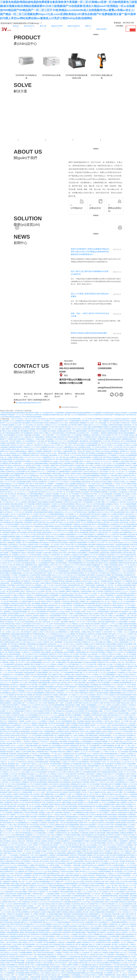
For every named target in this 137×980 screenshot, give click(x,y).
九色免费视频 (112, 802)
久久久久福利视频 (59, 715)
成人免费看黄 (61, 534)
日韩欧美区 (46, 642)
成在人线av (112, 437)
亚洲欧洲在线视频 (63, 701)
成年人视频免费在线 (30, 780)
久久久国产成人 (96, 894)
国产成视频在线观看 (16, 573)
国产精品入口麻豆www (79, 845)
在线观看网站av (34, 618)
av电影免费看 (114, 612)
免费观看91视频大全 (65, 472)
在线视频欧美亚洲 (69, 916)
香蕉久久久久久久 (57, 679)
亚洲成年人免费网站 (122, 549)
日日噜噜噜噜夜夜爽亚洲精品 (109, 896)
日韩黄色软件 (131, 942)
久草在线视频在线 (120, 782)
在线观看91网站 (18, 813)
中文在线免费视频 (61, 618)
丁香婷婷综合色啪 (88, 579)
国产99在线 (82, 453)
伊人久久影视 (56, 445)
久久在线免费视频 (119, 616)
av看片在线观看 (62, 766)
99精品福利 (72, 666)
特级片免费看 (63, 742)
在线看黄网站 (65, 668)
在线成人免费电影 (122, 975)
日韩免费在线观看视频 (122, 545)
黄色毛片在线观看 (75, 792)
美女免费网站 (80, 537)
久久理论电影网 (70, 537)
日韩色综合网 (124, 620)
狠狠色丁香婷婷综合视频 (28, 932)
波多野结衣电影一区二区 (123, 884)
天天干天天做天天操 (128, 569)
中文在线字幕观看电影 (66, 524)
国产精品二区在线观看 (121, 579)
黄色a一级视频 (128, 717)
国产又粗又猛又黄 (61, 963)
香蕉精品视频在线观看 (24, 482)
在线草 (31, 697)
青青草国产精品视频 (89, 796)
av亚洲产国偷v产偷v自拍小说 (25, 585)
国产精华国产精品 (19, 565)
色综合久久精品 (17, 841)
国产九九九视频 (11, 859)
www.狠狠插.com (99, 599)
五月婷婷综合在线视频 (90, 662)
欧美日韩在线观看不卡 (13, 705)
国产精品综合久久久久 (47, 449)
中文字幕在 (36, 975)
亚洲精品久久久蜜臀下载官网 (16, 656)
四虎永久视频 (112, 841)
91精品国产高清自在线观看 (99, 841)
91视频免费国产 (44, 855)
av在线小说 (65, 934)
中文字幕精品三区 (20, 821)
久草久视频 (67, 819)
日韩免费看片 (126, 906)
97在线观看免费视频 (127, 969)
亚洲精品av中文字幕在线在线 (82, 524)
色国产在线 (131, 902)
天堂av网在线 (119, 930)
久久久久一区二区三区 (21, 534)
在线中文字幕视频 (131, 776)
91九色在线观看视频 (35, 587)
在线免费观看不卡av (13, 918)
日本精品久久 (47, 555)
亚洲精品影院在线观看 (30, 668)
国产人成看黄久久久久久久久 (119, 480)
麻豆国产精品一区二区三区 (88, 963)
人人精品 (112, 813)
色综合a (99, 963)
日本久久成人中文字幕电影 (78, 780)
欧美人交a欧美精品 (41, 778)
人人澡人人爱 (109, 886)
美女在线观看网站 (56, 843)
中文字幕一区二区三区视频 (120, 435)
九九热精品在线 (122, 492)
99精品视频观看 (115, 569)
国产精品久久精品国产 (56, 800)
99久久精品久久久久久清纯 (52, 660)
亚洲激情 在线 (119, 967)
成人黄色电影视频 (58, 652)
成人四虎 (25, 829)
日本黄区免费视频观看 (100, 869)
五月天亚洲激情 (116, 526)
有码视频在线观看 (48, 735)
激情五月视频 (75, 871)
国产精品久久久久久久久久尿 (41, 500)
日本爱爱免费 (131, 815)
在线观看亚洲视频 (93, 766)
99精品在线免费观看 (113, 833)
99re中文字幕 (115, 890)
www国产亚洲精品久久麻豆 (26, 719)
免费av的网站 (119, 429)
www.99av (122, 727)
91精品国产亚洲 (72, 863)
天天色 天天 (58, 565)
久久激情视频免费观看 (84, 551)
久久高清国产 (122, 754)
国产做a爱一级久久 (35, 859)
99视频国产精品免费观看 (46, 687)
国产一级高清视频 (62, 622)
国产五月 (103, 782)
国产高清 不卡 (68, 608)
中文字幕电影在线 (100, 528)
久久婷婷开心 (124, 705)
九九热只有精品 (49, 908)
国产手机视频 (36, 465)
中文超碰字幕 (49, 646)
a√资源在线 (30, 750)
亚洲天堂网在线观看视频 (14, 886)
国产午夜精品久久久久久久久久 (35, 871)
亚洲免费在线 (109, 969)
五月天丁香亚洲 (23, 723)
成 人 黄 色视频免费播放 (61, 571)
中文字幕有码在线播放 (41, 675)
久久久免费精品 (112, 455)
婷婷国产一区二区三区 (129, 932)
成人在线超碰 (51, 618)
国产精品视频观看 (69, 518)
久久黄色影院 (113, 492)
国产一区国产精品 (94, 821)
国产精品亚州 (23, 603)
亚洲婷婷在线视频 (116, 553)
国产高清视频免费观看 (72, 825)
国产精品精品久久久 (33, 774)
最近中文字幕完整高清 (70, 541)
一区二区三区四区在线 (119, 735)
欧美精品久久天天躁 (54, 841)
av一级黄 (71, 632)
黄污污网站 (109, 616)
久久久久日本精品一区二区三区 (90, 628)
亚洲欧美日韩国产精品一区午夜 (20, 569)
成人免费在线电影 (60, 853)
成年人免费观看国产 (104, 526)
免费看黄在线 (93, 827)
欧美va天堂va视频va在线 (105, 468)
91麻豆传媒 (65, 648)
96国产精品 (78, 642)
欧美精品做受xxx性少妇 (107, 474)
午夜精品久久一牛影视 (33, 439)
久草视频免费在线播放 (79, 896)
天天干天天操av (129, 871)
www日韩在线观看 (127, 904)
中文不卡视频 (57, 451)
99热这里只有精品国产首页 (41, 920)
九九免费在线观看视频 (107, 746)
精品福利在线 (80, 626)
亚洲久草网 (13, 697)
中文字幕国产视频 (39, 470)
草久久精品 (44, 800)
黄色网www (123, 902)
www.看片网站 (73, 425)
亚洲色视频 (54, 443)
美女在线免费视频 (35, 827)
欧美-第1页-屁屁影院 (102, 541)
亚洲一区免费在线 (48, 802)
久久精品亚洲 (119, 595)
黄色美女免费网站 (6, 455)
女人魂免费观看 (114, 500)
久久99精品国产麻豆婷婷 (57, 581)
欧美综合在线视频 (87, 571)
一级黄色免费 (76, 865)
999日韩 (36, 900)
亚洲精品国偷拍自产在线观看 (51, 628)
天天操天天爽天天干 (108, 774)
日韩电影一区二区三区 (7, 711)
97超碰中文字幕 (124, 577)
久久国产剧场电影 (55, 717)
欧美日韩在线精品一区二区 (63, 624)
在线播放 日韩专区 (89, 644)
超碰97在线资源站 (124, 551)
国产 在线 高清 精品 (33, 825)
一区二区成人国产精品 (113, 762)
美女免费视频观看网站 (29, 790)
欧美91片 (53, 693)
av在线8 (84, 429)
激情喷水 (120, 585)
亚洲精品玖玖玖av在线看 (50, 670)
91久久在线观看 (26, 465)
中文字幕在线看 (51, 689)
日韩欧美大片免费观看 (67, 677)
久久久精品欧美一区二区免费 (89, 953)
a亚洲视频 (106, 963)
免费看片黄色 (55, 465)
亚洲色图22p (13, 869)
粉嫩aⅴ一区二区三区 (105, 711)
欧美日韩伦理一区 (99, 920)
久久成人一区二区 (115, 472)
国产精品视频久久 (26, 528)
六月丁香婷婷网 (66, 707)
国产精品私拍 (56, 583)
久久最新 (114, 839)
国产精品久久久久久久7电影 (41, 869)
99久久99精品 (37, 524)
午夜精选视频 (94, 776)
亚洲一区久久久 (119, 766)
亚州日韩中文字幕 (50, 711)
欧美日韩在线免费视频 (71, 573)
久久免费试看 (4, 662)
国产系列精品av (106, 839)
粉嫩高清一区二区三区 (107, 739)
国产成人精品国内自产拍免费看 (53, 748)
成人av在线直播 (92, 845)
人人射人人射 (127, 859)
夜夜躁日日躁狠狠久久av (41, 616)
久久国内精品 (16, 488)
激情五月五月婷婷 (51, 468)
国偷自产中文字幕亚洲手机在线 (43, 845)
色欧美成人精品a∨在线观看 (93, 721)
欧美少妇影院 (43, 488)
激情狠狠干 (42, 760)
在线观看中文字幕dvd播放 (44, 553)
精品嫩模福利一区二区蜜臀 (100, 565)
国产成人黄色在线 (11, 494)
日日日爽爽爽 (43, 685)
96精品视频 (115, 949)
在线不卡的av (130, 774)
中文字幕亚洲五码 (85, 494)
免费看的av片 (5, 636)
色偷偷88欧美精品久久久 (21, 922)
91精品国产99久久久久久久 (84, 675)
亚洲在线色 (99, 729)
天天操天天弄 (74, 878)
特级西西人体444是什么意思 (39, 648)
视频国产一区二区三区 (81, 752)
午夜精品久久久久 (60, 697)
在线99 (67, 725)
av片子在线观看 (103, 953)
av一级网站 (70, 614)
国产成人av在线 (6, 778)
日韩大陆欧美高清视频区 (53, 470)
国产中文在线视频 (77, 500)
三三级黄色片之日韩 (77, 555)
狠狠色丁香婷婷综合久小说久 (22, 620)
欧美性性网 (111, 780)
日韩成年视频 (77, 526)
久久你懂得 (116, 894)
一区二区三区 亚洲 (73, 697)
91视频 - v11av (122, 632)
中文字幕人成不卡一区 (13, 928)
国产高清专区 (105, 472)
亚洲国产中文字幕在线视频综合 (47, 942)
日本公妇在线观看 (127, 567)
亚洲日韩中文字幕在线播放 (78, 855)
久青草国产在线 (132, 634)
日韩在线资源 (32, 453)
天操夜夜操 (11, 478)
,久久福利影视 (26, 498)
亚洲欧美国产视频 (73, 857)
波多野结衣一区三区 (107, 447)
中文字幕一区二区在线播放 (116, 892)
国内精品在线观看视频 (20, 612)
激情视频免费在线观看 (15, 610)
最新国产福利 (68, 770)
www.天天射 (23, 681)
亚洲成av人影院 (53, 476)
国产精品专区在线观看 (35, 532)
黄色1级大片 (132, 660)
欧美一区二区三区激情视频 (110, 798)
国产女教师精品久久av (101, 571)
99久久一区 (10, 559)
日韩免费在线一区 (44, 482)
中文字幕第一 (117, 530)
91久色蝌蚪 (118, 654)
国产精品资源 (22, 825)
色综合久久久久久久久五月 (8, 865)
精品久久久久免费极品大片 (30, 541)
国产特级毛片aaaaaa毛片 (115, 794)
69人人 (18, 498)
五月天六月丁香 (113, 796)
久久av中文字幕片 (28, 573)
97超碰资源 (9, 717)
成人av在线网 (51, 522)
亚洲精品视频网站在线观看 (100, 427)
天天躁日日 (116, 482)
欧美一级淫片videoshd (121, 886)
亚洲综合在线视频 (86, 565)
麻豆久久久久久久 (94, 425)
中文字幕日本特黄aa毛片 (55, 902)
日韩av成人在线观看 (41, 841)
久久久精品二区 (125, 963)
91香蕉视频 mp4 (63, 947)
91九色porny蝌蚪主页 (128, 559)
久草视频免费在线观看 (41, 595)
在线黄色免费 (132, 614)
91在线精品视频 (41, 833)
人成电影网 (103, 433)
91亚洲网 (42, 815)
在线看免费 (44, 447)
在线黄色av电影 (105, 553)
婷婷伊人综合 (87, 654)
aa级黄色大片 (113, 695)
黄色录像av (77, 656)
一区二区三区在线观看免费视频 (119, 898)
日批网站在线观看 (86, 591)
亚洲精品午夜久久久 (11, 880)
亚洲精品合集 (59, 916)
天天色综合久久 (44, 742)
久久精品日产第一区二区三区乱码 (10, 563)
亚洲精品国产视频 (42, 606)
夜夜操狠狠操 (68, 656)
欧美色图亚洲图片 (25, 731)
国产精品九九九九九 (99, 906)
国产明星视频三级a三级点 (26, 737)
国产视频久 (35, 658)
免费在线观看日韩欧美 (98, 510)
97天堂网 (81, 541)
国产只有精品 (32, 764)
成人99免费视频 (31, 468)
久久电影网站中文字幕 (79, 778)
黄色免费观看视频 (126, 683)
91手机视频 (111, 930)
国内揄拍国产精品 (95, 577)
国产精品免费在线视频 (71, 823)
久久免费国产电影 (13, 971)
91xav (51, 776)
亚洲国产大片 (54, 482)
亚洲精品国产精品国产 (59, 821)
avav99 (51, 565)
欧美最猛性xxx (52, 873)
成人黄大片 (6, 506)
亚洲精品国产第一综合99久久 (113, 591)
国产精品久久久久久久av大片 (89, 871)
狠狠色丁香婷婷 (83, 425)
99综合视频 (92, 545)
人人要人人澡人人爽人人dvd (32, 419)
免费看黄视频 (94, 691)
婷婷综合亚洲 (66, 859)
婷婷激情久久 (68, 813)
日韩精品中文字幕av (124, 839)
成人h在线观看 (124, 626)
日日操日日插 (100, 900)
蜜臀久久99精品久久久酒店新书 (23, 595)
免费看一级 (35, 884)
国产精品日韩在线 (78, 768)
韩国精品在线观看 (53, 782)
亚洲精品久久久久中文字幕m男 (31, 705)
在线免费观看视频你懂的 (36, 650)
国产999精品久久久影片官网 (108, 689)
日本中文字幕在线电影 (114, 808)
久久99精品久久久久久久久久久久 (10, 772)
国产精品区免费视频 (42, 502)
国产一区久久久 (50, 725)
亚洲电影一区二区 (60, 894)
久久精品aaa (82, 443)
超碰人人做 (10, 875)
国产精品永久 (99, 522)
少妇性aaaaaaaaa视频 (44, 819)
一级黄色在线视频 (35, 977)
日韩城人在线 (54, 593)
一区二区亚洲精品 (66, 865)
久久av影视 (22, 955)
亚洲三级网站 (61, 890)
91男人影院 (107, 603)
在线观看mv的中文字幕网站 (43, 577)
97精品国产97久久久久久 (50, 524)
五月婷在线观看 (5, 575)
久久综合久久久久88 (6, 709)
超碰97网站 (87, 894)
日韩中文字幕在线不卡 (11, 940)
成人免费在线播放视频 (103, 508)
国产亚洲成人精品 (87, 957)
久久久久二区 (44, 744)
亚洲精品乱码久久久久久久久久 (64, 512)
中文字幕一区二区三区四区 (127, 863)
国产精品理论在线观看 (49, 701)
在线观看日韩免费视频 (119, 658)
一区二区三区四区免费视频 (90, 873)
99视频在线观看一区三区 (19, 896)
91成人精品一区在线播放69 (85, 583)
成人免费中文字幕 (115, 662)
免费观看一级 (84, 601)
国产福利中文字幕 (109, 703)
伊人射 (44, 808)
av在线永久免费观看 (44, 733)
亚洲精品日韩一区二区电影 (63, 796)
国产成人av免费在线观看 (106, 691)
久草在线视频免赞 (109, 934)
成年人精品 (105, 882)
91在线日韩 (53, 977)
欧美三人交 (80, 664)
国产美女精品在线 (12, 955)
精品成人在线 (77, 928)
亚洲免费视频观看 (40, 689)
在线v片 (77, 530)
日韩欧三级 (19, 733)
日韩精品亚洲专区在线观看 (24, 478)
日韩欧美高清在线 (61, 833)
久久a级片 (119, 675)
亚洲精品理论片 (13, 721)
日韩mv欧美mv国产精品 (114, 547)
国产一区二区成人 (28, 882)
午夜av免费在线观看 (38, 539)
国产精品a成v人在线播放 (100, 514)
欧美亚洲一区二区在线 (47, 825)
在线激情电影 (127, 875)
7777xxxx (59, 788)
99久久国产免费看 (94, 567)
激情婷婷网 (11, 764)
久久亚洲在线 (52, 774)
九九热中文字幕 (87, 906)
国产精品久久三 (42, 766)
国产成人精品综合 (23, 859)
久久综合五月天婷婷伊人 (80, 867)
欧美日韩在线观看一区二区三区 (70, 733)
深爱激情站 (49, 924)
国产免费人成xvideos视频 (106, 827)
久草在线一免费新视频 (26, 597)
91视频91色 (33, 486)
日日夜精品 (105, 606)
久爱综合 (105, 849)
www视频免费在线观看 (22, 561)
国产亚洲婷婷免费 (46, 496)
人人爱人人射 (24, 888)
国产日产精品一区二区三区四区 (22, 530)
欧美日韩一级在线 (89, 912)
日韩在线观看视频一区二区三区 (25, 784)
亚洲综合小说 (103, 756)
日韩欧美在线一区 (75, 947)
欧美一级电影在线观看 (72, 423)
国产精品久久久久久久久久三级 (95, 888)
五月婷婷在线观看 (72, 443)
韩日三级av (15, 579)
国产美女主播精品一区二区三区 (109, 670)
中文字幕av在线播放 (112, 626)
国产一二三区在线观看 (116, 719)
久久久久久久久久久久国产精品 (110, 867)
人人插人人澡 (30, 459)
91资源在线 (56, 577)
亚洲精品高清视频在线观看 (70, 951)
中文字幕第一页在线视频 (18, 575)
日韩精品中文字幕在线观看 (15, 914)
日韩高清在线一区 (129, 425)
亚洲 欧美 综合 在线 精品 (21, 549)
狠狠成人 (30, 756)
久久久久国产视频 (70, 664)
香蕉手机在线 (29, 900)
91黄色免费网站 (123, 622)
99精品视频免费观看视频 (86, 687)
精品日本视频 (43, 656)
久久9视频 (103, 930)
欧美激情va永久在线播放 (51, 695)
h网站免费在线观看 (32, 746)
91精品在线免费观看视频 (42, 882)
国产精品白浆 (39, 691)
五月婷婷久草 (84, 857)
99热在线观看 (110, 823)
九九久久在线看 (26, 831)
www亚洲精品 (36, 652)
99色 (128, 658)
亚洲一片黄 (9, 441)
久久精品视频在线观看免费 (125, 618)
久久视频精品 (118, 737)
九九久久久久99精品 (10, 977)
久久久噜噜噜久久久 (104, 516)
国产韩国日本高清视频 (30, 733)
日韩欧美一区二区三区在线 (21, 802)
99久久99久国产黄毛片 (97, 851)
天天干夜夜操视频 (30, 504)
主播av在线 (14, 603)
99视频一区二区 (96, 798)
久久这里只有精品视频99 (93, 606)
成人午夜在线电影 (73, 833)
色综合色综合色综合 (79, 922)
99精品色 (50, 955)
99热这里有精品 (70, 705)
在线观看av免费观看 (26, 953)
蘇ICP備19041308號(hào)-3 (68, 407)
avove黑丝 (36, 583)
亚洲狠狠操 (38, 806)
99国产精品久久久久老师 (95, 429)
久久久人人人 (63, 857)
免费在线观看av (98, 539)
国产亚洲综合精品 (43, 614)
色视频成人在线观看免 (75, 912)
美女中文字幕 (127, 920)
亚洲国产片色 (56, 589)
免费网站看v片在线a (46, 630)
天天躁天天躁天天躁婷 (127, 914)
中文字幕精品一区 (16, 908)
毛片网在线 (94, 861)
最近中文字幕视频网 (115, 784)
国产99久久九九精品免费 (18, 685)
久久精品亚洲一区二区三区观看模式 (48, 892)
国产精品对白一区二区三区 (13, 512)
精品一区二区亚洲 (101, 794)
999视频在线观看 (113, 433)
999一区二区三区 (19, 744)
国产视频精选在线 (106, 470)
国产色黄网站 (124, 888)
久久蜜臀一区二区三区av (121, 880)
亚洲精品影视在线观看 (105, 940)
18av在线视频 (60, 725)
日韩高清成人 (79, 595)
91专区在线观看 (106, 435)
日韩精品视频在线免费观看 (119, 922)
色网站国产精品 (10, 624)
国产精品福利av (124, 612)
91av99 (115, 443)
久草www (114, 831)
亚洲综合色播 (15, 735)
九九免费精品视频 (119, 918)
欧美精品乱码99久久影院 (97, 886)
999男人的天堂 (21, 443)
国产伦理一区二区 (23, 618)
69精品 (112, 878)
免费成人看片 (80, 496)
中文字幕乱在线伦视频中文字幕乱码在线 (83, 936)
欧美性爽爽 (6, 532)
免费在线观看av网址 (74, 585)
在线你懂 (16, 518)
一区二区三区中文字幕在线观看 (13, 673)
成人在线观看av (14, 555)
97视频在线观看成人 (21, 451)
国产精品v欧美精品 (6, 530)
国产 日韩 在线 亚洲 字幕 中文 (112, 932)
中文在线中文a (55, 504)
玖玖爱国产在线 (15, 636)
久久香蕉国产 (51, 833)
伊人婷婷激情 (63, 435)
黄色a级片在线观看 (8, 425)
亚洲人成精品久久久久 (124, 689)
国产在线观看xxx (49, 963)
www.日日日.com (128, 742)
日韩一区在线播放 (69, 478)
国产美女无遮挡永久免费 (101, 855)
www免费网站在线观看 (90, 772)
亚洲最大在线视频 (71, 723)
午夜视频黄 (39, 451)
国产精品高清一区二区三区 (13, 622)
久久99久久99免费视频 (18, 691)
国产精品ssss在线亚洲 (11, 666)
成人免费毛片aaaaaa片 (58, 713)
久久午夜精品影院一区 (24, 567)
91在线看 (28, 808)
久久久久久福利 (123, 951)
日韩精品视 (47, 516)
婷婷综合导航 (101, 597)
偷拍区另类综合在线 (116, 421)
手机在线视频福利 (81, 520)
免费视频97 (83, 423)
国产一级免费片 (128, 737)
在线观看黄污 (28, 875)
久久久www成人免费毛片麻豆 (52, 896)
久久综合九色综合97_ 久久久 (28, 679)
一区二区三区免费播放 (26, 947)
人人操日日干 (62, 468)
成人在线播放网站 (120, 778)
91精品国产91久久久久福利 (97, 904)
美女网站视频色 (55, 920)
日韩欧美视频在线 (37, 837)
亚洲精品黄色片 (65, 508)
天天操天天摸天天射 (26, 670)
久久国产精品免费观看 (44, 474)
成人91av (115, 470)
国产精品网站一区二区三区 (26, 806)
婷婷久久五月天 (10, 658)
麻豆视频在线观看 (73, 441)
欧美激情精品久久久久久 (18, 959)
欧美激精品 (7, 841)
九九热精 (64, 762)
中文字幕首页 (92, 543)
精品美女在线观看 (129, 437)
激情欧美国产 (62, 599)
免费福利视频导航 (76, 579)
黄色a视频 (107, 478)
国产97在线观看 (49, 608)
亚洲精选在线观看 (65, 760)
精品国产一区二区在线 (93, 447)
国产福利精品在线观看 (67, 465)
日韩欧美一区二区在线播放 (113, 900)
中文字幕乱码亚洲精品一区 (93, 640)
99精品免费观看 (124, 896)
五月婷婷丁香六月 (57, 756)
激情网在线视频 (46, 575)
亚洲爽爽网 (118, 496)
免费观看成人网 (84, 691)
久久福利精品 (129, 961)
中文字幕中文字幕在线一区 (102, 951)
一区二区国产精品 (74, 439)
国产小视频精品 (104, 421)
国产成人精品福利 (117, 871)
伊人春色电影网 (102, 679)
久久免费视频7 (129, 845)
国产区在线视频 (22, 532)
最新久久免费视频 (100, 758)
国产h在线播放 (83, 967)
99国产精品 (74, 691)
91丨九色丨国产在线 (59, 457)
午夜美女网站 (31, 553)
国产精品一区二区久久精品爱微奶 (102, 494)
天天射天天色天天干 (26, 524)
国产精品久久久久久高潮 (51, 557)
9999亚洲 (95, 715)
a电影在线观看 (43, 723)
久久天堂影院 (91, 955)
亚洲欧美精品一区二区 (7, 821)
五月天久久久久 (25, 555)
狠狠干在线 (119, 788)
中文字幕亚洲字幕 (66, 526)
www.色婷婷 (131, 593)
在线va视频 (25, 563)
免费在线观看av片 (72, 534)
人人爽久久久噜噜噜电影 (106, 595)
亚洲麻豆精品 (26, 902)
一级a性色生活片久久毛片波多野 (35, 591)
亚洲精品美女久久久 (60, 776)
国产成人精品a (44, 861)
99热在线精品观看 (58, 433)
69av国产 (74, 819)
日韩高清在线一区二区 (49, 622)
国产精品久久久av (54, 447)
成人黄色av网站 (107, 914)
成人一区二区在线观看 (129, 472)
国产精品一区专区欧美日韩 (120, 944)
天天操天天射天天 (9, 898)
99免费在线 (44, 510)
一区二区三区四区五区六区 (30, 654)
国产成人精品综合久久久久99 (127, 443)
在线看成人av (82, 802)
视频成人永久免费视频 (23, 537)
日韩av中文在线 (86, 581)
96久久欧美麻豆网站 (113, 528)
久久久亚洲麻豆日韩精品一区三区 (42, 851)
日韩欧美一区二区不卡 (118, 601)
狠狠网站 (90, 855)
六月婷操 (114, 449)
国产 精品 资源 (58, 459)
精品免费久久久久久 (114, 555)
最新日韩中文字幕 (109, 744)
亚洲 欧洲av (91, 875)
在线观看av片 (77, 719)
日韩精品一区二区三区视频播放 (61, 500)
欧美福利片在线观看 (37, 660)
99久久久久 (53, 673)
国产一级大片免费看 (89, 900)
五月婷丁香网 (52, 640)
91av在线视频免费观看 (82, 709)
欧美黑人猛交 (97, 957)
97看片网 (30, 470)
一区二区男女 (52, 766)
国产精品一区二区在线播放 (111, 532)
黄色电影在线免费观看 (56, 502)
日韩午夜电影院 (85, 725)
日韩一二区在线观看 (92, 433)
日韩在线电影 (21, 750)
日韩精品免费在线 (76, 421)
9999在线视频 (11, 443)
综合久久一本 (84, 646)
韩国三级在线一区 (126, 522)
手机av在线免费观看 (78, 938)
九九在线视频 (115, 683)
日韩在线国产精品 (116, 476)
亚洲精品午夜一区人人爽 (90, 642)
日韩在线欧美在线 (12, 660)
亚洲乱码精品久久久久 (53, 668)
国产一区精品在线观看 (88, 585)
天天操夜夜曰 (117, 681)
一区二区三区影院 (87, 419)
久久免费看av (59, 518)
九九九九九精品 (89, 541)
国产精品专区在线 (37, 731)
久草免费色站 (121, 673)
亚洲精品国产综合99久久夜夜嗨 (92, 498)
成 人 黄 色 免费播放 (14, 739)
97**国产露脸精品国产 (71, 687)
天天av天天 (23, 646)
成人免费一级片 (120, 746)
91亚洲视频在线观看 (121, 825)
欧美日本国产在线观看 (32, 744)
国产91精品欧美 (44, 746)
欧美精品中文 (86, 798)
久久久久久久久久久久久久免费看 (63, 532)
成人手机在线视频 (55, 746)
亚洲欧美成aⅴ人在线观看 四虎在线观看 (65, 926)
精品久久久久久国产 (121, 498)
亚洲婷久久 (28, 949)
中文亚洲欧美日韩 (57, 758)
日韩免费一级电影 (114, 869)
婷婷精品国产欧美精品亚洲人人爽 (77, 821)
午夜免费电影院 (106, 488)
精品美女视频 (7, 640)
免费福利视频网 (32, 644)
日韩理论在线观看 (57, 928)
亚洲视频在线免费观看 (117, 561)
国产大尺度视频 (23, 486)
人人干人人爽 (43, 549)
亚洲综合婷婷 (130, 861)
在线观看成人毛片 (68, 459)
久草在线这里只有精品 (18, 715)
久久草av (129, 673)
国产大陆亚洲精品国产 (96, 857)
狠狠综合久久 (9, 484)
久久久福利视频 (73, 829)
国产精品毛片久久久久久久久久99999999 (112, 776)
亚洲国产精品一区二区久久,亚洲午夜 (125, 453)
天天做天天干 (8, 520)
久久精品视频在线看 (85, 965)
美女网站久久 (117, 567)
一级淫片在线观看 (73, 963)
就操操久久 (35, 742)
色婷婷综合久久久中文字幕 (87, 616)
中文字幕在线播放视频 (18, 963)
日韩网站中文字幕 (43, 880)
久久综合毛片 (34, 754)
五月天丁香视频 (55, 882)
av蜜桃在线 (47, 758)
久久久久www (46, 729)
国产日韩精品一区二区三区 (111, 938)
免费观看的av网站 (127, 439)
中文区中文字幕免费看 (103, 683)
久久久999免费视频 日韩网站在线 (114, 961)
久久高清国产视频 (99, 502)
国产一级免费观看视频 (105, 916)
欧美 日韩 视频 (84, 697)
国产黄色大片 (7, 510)
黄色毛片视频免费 (118, 557)
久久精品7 (46, 581)
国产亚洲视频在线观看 (18, 474)
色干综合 (125, 908)
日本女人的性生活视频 (43, 967)
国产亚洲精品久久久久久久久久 (22, 539)
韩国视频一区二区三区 (65, 476)
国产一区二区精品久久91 (30, 703)
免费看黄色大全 (71, 890)
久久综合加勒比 (117, 733)
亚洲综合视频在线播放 (90, 847)
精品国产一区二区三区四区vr (127, 565)
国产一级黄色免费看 (60, 453)
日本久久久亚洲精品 (99, 626)
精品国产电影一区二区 (81, 673)
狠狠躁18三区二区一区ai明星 (41, 421)
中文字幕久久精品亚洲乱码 (89, 940)
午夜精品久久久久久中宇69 (31, 447)
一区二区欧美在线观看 (104, 620)
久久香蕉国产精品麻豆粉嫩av (72, 835)
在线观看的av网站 (114, 520)
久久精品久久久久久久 (8, 900)
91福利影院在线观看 (44, 713)
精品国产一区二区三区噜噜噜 (33, 748)
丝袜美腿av (119, 928)
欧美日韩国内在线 (36, 802)
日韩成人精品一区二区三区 (85, 843)
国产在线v (31, 577)
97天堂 (13, 784)
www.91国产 (20, 435)
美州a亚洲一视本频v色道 (93, 882)
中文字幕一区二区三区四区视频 (118, 752)
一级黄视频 (91, 486)
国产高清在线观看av (49, 936)
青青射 (47, 693)
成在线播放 (123, 614)
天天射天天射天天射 (120, 447)
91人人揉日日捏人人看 (108, 928)
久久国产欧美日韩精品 (86, 817)
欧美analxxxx (117, 908)
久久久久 (126, 591)
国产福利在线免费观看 (125, 695)
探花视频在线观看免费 (13, 819)
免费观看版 (45, 427)
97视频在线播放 (100, 912)
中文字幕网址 (67, 429)
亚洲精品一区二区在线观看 (57, 699)
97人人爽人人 (94, 819)
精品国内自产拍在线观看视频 (115, 465)
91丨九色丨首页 (33, 855)
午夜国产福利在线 (47, 559)
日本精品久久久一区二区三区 (117, 679)
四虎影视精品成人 (119, 608)
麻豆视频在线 (84, 441)
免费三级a (56, 520)
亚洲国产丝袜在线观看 (116, 425)
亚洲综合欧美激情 (56, 979)
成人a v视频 (83, 681)
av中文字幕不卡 (74, 646)
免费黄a (88, 898)
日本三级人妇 (37, 478)
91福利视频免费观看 (13, 932)
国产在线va (62, 443)
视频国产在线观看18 (50, 547)
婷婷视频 (21, 863)
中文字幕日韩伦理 (119, 965)
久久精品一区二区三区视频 (100, 593)
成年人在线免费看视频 (49, 839)
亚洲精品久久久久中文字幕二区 (116, 652)
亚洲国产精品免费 (124, 563)
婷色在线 (40, 557)
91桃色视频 (83, 486)
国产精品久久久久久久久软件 (33, 642)
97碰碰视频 (79, 794)
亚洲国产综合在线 (125, 938)
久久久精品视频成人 (59, 561)
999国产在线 (29, 675)
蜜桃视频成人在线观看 (56, 541)
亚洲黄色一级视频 (124, 949)
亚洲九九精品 (82, 863)
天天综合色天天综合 (126, 457)
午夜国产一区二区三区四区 (36, 646)
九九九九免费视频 (70, 634)
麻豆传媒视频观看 (69, 959)
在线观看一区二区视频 (31, 914)
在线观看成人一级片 (41, 585)
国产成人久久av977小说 (82, 776)
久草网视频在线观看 (22, 969)
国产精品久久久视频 (32, 656)
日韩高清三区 (81, 804)
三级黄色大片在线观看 (25, 869)
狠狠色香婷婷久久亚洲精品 (33, 839)
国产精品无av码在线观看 (111, 457)
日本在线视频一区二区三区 (106, 610)
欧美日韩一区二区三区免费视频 (97, 808)
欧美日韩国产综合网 (42, 423)
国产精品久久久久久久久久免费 (52, 949)
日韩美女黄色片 (50, 537)
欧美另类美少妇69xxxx (44, 534)
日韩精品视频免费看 (80, 470)
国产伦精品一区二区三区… (90, 421)
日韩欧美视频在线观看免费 (107, 709)
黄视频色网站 (16, 455)
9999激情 (120, 790)
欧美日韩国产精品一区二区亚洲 (28, 514)
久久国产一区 (40, 468)
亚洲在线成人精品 (123, 449)
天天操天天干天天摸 (63, 774)
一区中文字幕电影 (129, 748)
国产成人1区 (35, 498)
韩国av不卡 (50, 601)
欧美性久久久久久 (56, 965)
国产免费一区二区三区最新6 (92, 977)
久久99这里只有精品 (42, 506)
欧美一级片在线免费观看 (8, 435)
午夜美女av (106, 449)
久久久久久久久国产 (10, 482)
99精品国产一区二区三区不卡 (78, 622)
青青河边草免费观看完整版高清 (100, 760)
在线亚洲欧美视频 (55, 762)
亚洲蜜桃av (74, 784)
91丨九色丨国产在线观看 (92, 800)
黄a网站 (57, 526)
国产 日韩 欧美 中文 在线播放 (28, 880)
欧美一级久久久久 (99, 636)
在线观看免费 (114, 565)
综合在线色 (53, 880)
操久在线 (37, 510)
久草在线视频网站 (44, 754)
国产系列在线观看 (6, 823)
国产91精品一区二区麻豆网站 (105, 955)
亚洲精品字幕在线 (108, 717)
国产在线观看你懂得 (126, 532)
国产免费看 (99, 563)
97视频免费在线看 (110, 975)
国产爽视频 (22, 774)
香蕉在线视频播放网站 (93, 476)
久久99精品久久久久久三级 (115, 758)
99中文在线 (84, 439)
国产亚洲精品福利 (77, 949)
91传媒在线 (70, 772)
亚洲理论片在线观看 (38, 725)
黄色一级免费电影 (120, 640)
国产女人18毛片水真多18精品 (77, 683)
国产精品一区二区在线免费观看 (107, 847)
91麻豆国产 (129, 465)
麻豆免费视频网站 (109, 788)
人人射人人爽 (102, 646)
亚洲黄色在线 (121, 638)
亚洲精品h (53, 855)
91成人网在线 (53, 784)
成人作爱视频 (28, 695)
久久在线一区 (111, 664)
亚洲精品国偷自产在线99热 (12, 796)
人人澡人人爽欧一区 (54, 648)
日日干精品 (58, 510)
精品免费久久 (33, 563)
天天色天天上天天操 (105, 443)
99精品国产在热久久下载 (47, 900)
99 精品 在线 (112, 618)
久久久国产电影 (30, 579)
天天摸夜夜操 (60, 537)
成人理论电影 (123, 470)
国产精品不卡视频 (59, 971)
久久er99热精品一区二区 (113, 486)
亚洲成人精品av (89, 614)
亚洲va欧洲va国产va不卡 (115, 715)
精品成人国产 (37, 670)
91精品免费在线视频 (38, 831)
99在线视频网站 (91, 705)
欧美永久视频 (63, 528)
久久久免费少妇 (64, 482)
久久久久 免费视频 (25, 518)
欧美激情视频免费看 (111, 754)
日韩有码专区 (17, 770)
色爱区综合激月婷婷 (86, 961)
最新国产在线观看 (127, 829)
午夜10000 (84, 865)
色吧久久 (126, 794)
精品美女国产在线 (36, 569)
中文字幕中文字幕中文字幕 (106, 825)
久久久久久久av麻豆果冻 (92, 839)
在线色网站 (29, 898)
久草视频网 (116, 940)
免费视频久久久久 (124, 796)
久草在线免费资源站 (83, 762)
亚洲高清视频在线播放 (29, 770)
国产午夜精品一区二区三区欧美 (53, 573)
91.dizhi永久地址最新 (96, 815)
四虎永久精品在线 (123, 697)
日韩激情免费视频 (34, 496)
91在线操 (65, 549)
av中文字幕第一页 (36, 918)
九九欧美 (3, 794)
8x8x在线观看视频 (69, 790)
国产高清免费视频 (118, 575)
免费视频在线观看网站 (64, 977)
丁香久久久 (130, 711)
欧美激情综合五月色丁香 (118, 524)
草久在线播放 (122, 947)
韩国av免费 (116, 914)
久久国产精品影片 (36, 581)
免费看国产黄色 (29, 664)
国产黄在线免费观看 (9, 766)
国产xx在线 (70, 644)
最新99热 (97, 624)
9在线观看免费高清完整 (90, 500)
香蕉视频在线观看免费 (11, 650)
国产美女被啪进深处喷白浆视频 (107, 772)
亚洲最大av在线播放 (14, 652)
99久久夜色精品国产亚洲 (83, 478)
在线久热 (12, 490)
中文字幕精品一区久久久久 (43, 829)
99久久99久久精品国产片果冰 (62, 851)
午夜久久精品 (13, 825)
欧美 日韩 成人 (64, 557)
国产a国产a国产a (126, 597)
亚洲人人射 (60, 936)
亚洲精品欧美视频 (78, 914)
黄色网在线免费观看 (105, 871)
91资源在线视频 (45, 681)
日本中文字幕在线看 (23, 571)
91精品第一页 (53, 721)
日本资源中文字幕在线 (121, 835)
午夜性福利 (6, 687)
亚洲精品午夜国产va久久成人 (118, 953)
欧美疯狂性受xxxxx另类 (68, 583)
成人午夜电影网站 (28, 512)
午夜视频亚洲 (34, 476)
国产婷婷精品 (91, 683)
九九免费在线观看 (67, 470)
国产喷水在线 (89, 770)
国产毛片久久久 (91, 679)
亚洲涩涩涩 (106, 660)
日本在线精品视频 (64, 784)
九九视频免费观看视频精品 (56, 514)
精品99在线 (78, 798)
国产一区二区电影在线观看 (75, 861)
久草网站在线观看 (109, 429)
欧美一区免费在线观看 (36, 969)
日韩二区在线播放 (109, 583)
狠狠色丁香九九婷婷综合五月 (36, 490)
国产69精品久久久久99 (30, 461)
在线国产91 (78, 772)
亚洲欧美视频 (65, 660)
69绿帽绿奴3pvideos (25, 798)
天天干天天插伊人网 (76, 654)
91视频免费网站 (57, 867)
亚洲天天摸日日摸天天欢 (114, 906)
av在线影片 (6, 691)
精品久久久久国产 (128, 693)
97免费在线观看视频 (89, 603)
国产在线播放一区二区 (118, 516)
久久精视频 (39, 758)
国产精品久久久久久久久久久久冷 (13, 677)
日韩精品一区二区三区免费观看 (114, 630)
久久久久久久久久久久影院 (11, 833)
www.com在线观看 (68, 530)
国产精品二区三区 (96, 790)
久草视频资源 (79, 614)
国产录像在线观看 (12, 601)
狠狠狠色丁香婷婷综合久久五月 (86, 942)
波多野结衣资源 (72, 918)
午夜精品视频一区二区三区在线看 (96, 496)
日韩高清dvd (121, 831)
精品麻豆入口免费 (117, 650)
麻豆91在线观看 (39, 711)
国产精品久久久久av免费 (123, 583)
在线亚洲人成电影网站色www (90, 947)
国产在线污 (14, 804)
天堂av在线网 (88, 717)
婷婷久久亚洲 (100, 616)
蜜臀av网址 (7, 541)
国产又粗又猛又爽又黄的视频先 (96, 652)
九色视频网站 (87, 715)
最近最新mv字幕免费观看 (39, 817)
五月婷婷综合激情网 (95, 660)
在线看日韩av (54, 742)
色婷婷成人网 (84, 815)
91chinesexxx (109, 608)
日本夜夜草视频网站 (42, 673)
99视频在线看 (47, 451)
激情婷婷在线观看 (103, 612)
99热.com (133, 461)
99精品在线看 (51, 912)
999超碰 (64, 506)
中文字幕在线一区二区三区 (18, 599)
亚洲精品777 (52, 788)
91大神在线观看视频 (20, 756)
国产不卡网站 (36, 427)
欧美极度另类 (127, 476)
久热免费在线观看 (93, 553)
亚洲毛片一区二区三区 (67, 520)
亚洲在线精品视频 (51, 599)
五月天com (83, 620)
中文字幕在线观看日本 (51, 857)
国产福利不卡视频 (57, 729)
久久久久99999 (83, 534)
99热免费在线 (22, 494)
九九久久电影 (115, 478)
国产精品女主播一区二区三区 (28, 804)
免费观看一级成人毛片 (112, 888)
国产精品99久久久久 (78, 888)
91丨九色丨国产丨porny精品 (29, 938)
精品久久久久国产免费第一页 (80, 587)
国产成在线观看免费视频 (57, 705)
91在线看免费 (84, 833)
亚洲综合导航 (35, 455)
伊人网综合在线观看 (20, 906)
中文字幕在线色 (63, 425)
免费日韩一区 (98, 583)
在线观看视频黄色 (68, 758)
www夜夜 (124, 459)
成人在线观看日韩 (79, 468)
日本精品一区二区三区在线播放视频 (41, 561)
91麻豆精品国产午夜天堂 (28, 508)
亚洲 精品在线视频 (102, 693)
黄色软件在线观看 (25, 878)
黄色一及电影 (130, 512)
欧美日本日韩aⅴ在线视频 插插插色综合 (94, 455)
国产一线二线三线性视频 (40, 620)
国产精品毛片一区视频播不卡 (19, 687)
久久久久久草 (118, 731)
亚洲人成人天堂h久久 (128, 681)
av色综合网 (131, 534)
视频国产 (129, 727)
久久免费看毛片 (43, 721)
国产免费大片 (133, 835)
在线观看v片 (116, 461)
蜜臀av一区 (19, 752)
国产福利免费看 (65, 490)
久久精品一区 (119, 484)
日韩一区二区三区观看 (73, 699)
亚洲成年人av (36, 979)
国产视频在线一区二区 (128, 977)
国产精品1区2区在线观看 (60, 543)
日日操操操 (15, 597)
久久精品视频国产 (123, 841)
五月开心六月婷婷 (23, 977)
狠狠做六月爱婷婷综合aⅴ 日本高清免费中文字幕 (15, 472)
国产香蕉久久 (33, 549)
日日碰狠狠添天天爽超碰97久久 (103, 419)
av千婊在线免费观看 (41, 772)
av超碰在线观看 (127, 526)
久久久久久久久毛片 (33, 709)
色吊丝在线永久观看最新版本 (110, 451)
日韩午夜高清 (129, 514)
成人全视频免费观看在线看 (26, 626)
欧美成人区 (47, 445)
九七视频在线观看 (67, 451)
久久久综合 (38, 459)
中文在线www (20, 762)
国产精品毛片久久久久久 (113, 829)
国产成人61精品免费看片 (37, 437)
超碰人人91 (58, 461)
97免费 (128, 843)
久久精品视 (47, 494)
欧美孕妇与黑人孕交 (126, 587)
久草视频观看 (25, 455)
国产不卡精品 (67, 949)
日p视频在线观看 (131, 918)
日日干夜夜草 (96, 451)
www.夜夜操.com (91, 666)
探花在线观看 (59, 478)
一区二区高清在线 (124, 539)
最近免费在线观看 (85, 514)
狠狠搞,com (14, 863)
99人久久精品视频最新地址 (20, 823)
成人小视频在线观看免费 (30, 908)
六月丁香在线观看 (63, 689)
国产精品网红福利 (77, 539)
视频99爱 (67, 878)
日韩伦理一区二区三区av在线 (73, 455)
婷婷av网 (15, 486)
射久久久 (117, 851)
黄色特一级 (70, 612)
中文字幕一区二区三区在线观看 (69, 494)
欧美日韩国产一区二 (111, 632)
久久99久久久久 (84, 660)
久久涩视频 (119, 624)
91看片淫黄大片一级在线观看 (85, 463)
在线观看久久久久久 (18, 683)
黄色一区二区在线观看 (75, 435)
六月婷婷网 (53, 888)
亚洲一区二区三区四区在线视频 (37, 788)
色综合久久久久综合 (103, 512)
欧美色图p (78, 492)
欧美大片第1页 (31, 593)
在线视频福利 (28, 873)
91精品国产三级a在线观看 (94, 908)
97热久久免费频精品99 (95, 934)
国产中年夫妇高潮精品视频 (95, 973)
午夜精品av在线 (39, 526)
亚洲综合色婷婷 (82, 918)
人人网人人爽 (129, 616)
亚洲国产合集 (118, 742)
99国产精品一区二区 (93, 470)
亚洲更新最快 (132, 951)
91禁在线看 (52, 666)
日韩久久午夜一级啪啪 (113, 597)
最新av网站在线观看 (17, 504)
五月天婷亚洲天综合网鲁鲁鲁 (86, 969)
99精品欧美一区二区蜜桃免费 (123, 581)
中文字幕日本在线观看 (12, 524)
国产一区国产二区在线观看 (64, 703)
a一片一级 (111, 861)
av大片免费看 (47, 918)
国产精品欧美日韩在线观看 (91, 737)
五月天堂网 (131, 447)
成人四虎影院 (64, 792)
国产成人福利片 (92, 622)
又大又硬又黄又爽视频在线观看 (89, 739)
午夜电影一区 (59, 608)
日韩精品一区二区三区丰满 (119, 660)
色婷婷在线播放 (42, 955)
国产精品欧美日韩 (114, 541)
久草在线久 (7, 975)
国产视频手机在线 (108, 498)
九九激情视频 (74, 461)
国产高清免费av (107, 894)
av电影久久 (36, 632)
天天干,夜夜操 (58, 955)
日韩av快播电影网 (104, 831)
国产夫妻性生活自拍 (33, 630)
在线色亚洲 (70, 776)
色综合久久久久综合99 (59, 973)
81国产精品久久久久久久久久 (117, 634)
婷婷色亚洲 (124, 867)
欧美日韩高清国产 (87, 811)
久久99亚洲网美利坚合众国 (89, 756)
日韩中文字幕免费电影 (97, 650)
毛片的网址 (66, 474)
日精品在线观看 (22, 865)
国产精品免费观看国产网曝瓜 (89, 530)
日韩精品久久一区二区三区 (71, 620)
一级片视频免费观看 (16, 583)
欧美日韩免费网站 (70, 652)
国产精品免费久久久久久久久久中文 (56, 441)
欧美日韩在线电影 (36, 555)
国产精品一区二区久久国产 (128, 478)
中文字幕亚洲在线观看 (32, 543)
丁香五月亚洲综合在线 (61, 439)
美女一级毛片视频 (127, 662)
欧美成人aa (33, 766)
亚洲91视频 (31, 502)
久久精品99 (13, 648)
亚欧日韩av (93, 878)
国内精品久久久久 (34, 449)
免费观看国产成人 (103, 534)
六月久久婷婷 (102, 845)
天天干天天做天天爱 (80, 955)
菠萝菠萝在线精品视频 (43, 504)
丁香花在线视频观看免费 (75, 563)
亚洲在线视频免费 (32, 959)
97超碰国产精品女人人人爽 (117, 571)
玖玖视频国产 (27, 427)
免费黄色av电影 (81, 679)
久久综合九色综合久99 (26, 526)
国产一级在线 (78, 451)
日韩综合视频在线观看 (67, 892)
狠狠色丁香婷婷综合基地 (22, 794)
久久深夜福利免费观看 (88, 648)
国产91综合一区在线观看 (50, 528)
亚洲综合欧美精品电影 (121, 800)
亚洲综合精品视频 (48, 806)
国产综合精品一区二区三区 (80, 630)
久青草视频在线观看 (36, 922)
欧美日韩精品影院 (65, 782)
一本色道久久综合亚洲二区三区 (63, 815)
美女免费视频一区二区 (61, 646)
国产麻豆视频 (13, 463)
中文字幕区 (107, 959)
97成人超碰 (63, 898)
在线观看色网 (128, 575)
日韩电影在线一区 (29, 506)
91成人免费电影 (121, 843)
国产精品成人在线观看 (22, 827)
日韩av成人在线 (10, 733)
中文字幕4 (130, 802)
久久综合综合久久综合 (44, 835)
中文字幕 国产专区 (15, 920)
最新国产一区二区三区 (9, 839)
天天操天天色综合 (56, 811)
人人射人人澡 (17, 520)
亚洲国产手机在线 (20, 847)
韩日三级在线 (41, 453)
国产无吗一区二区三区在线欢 (28, 666)
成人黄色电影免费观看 (84, 457)
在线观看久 (42, 813)
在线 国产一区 (75, 940)
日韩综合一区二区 (119, 504)
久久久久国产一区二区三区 (105, 543)
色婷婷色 (43, 618)
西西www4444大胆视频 (114, 646)
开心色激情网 (108, 973)
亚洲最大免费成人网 (17, 506)
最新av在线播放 (77, 796)
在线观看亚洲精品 (129, 595)
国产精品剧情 (35, 912)
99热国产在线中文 (78, 472)
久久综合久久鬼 (68, 955)
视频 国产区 (53, 654)
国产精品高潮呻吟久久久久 (62, 691)
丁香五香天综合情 (117, 603)
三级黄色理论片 (99, 579)
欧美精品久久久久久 (45, 498)
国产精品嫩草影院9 (27, 433)
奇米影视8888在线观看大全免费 (78, 597)
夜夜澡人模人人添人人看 (20, 449)
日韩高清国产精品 (23, 697)
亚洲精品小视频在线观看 (92, 930)
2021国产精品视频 (45, 589)
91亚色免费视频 (118, 748)
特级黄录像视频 (38, 608)
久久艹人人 (51, 768)
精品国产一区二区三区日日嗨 (62, 845)
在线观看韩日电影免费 (15, 447)
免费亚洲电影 (63, 632)
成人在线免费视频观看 (65, 721)
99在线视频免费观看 (63, 855)
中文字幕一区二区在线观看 (80, 880)
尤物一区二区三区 (89, 794)
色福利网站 (7, 557)
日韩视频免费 (40, 752)
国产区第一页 (50, 591)
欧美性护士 (127, 930)
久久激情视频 (34, 823)
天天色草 (73, 904)
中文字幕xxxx (83, 589)
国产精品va (10, 906)
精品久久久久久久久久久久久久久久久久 (99, 461)
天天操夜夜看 (53, 910)
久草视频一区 (109, 851)
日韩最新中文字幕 (127, 808)
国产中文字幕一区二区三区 (97, 673)
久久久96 (124, 762)
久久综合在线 (107, 441)
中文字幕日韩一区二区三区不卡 (31, 729)
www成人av (48, 727)
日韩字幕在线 (131, 770)
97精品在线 (54, 869)
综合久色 (123, 770)
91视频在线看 (27, 610)
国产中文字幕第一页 (22, 766)
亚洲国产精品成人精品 (38, 537)
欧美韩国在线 (67, 932)
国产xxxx (31, 829)
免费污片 (15, 693)
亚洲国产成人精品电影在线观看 (98, 634)
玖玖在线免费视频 (68, 750)
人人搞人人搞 (43, 476)
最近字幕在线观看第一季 (30, 944)
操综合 (112, 654)
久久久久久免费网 (71, 886)
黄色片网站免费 (107, 656)
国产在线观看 (13, 798)
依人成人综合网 (29, 916)
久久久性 (131, 922)
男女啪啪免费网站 (69, 679)
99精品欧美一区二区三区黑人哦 (51, 603)
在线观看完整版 (93, 490)
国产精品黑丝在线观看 (72, 437)
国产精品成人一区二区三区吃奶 (28, 760)
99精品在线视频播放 (91, 916)
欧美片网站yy (96, 435)
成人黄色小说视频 (57, 878)
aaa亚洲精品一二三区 (39, 435)
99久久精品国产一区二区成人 (30, 589)
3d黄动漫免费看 (16, 541)
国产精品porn (59, 884)
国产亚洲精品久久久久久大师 (106, 549)
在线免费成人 (48, 567)
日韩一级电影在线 (126, 851)
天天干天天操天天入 (53, 508)
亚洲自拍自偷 (19, 664)
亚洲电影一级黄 (70, 675)
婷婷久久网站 (100, 786)
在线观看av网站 (5, 725)
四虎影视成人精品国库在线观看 (19, 754)
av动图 (54, 786)
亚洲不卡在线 (68, 928)
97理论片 (29, 951)
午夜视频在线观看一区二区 (30, 792)
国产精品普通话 (40, 865)
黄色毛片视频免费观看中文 (93, 914)
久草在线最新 (119, 668)
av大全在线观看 (37, 949)
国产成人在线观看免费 (81, 532)
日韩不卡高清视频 (83, 886)
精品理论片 (73, 549)
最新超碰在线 (67, 922)
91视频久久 (75, 516)
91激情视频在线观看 (130, 585)
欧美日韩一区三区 (114, 587)
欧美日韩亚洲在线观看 (110, 815)
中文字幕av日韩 (7, 502)
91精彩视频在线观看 (58, 496)
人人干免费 (104, 752)
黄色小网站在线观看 (105, 530)
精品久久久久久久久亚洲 (29, 819)
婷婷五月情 (73, 717)
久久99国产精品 (21, 593)
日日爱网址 (63, 861)
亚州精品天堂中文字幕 (123, 664)
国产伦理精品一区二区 (59, 837)
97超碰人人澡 (124, 482)
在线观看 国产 (67, 788)
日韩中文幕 (50, 813)
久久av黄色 (85, 975)
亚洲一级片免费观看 (34, 603)
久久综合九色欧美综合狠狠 (57, 614)
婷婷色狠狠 (47, 756)
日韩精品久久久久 (38, 798)
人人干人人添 (61, 644)
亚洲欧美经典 (116, 559)
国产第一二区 (46, 443)
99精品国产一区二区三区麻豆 (16, 468)
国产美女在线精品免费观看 (16, 616)
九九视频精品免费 (95, 601)
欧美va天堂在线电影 (118, 488)
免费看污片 (70, 752)
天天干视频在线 (66, 589)
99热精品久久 (105, 476)
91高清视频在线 (120, 774)
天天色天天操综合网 (6, 756)
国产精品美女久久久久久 (121, 468)
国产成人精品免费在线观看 (12, 654)
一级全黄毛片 (27, 742)
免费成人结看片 (99, 614)
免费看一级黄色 (81, 705)
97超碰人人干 (7, 539)
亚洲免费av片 (114, 910)
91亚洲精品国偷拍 (97, 744)
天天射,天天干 (132, 470)
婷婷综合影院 (125, 461)
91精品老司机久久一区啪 (8, 587)
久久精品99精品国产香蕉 (119, 699)
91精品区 (104, 520)
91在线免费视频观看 (38, 693)
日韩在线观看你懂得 (95, 441)
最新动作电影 (75, 601)
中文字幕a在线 (13, 760)
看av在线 (105, 437)
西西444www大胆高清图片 (88, 825)
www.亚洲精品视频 (12, 947)
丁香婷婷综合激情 (37, 894)
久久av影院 (121, 455)
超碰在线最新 (92, 620)
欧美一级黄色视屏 (28, 841)
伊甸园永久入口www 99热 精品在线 (83, 624)
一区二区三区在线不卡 (91, 595)
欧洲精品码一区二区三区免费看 (21, 547)
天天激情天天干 (26, 652)
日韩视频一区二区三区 (7, 827)
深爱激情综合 (20, 421)
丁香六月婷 (105, 977)
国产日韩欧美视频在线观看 (78, 557)
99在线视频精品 (115, 963)
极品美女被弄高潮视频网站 (111, 431)
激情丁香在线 (33, 768)
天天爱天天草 (11, 593)
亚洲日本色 (101, 823)
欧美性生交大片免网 (43, 593)
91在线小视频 (87, 427)
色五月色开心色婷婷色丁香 (109, 713)
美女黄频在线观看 (37, 547)
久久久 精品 (33, 534)
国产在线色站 (87, 451)
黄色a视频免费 (42, 612)
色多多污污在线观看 (58, 516)
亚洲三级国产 (20, 849)
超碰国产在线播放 (73, 965)
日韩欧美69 (96, 506)
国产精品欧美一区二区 (34, 847)
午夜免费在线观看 (95, 697)
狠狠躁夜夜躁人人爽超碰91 (75, 853)
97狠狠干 (50, 790)
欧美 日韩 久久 (81, 666)
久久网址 (133, 494)
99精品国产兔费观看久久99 (86, 723)
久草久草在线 (42, 668)
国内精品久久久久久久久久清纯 (88, 831)
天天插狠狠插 (23, 855)
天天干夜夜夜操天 (20, 484)
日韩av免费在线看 (70, 433)
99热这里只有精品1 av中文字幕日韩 (43, 518)
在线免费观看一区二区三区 (113, 920)
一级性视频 (124, 508)
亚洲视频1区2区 (125, 431)
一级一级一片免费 (48, 478)
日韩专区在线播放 (94, 670)
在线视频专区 (95, 713)
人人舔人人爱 (72, 849)
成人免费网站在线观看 (116, 427)
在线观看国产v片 (31, 835)
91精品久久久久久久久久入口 (43, 520)
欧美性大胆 (54, 904)
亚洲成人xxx (81, 561)
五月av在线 (13, 567)
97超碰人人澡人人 (76, 498)
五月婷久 (80, 717)
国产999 (126, 421)
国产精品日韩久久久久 (45, 636)
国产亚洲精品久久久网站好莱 (30, 861)
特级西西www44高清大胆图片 (105, 545)
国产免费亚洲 (26, 581)
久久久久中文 (7, 910)
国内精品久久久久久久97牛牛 (51, 587)
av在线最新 (130, 806)
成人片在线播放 (48, 961)
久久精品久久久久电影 (130, 445)
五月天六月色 (27, 725)
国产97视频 (21, 961)
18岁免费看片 (81, 774)
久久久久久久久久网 (79, 476)
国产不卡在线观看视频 (86, 502)
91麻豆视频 (80, 839)
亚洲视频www (87, 435)
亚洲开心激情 (54, 861)
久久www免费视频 (45, 658)
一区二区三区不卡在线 (128, 541)
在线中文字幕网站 (129, 719)
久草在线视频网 (53, 595)
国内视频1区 (68, 914)
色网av (64, 965)
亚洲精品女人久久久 (117, 573)
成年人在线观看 (121, 802)
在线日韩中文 (39, 445)
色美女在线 (44, 975)
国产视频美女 (109, 453)
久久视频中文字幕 (97, 457)
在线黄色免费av (89, 528)
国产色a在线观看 (15, 591)
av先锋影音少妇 (70, 944)
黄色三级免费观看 (63, 727)
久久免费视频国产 (113, 577)
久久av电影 (113, 534)
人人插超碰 (58, 953)
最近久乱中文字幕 (50, 480)
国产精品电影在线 (82, 634)
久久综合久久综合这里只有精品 (58, 585)
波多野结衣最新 (45, 597)
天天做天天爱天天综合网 (57, 427)
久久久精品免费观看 (57, 930)
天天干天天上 (132, 819)
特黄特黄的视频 (123, 817)
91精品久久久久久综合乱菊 (94, 668)
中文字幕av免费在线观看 (73, 419)
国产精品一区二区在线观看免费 (90, 746)
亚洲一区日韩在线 (98, 591)
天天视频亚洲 (4, 463)
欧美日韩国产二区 (27, 928)
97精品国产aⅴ (48, 691)
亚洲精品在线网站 (101, 875)
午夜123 (87, 861)
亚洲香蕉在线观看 (121, 823)
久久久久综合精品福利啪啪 (102, 811)
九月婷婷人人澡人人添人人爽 (14, 632)
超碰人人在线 (52, 488)
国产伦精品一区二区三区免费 (65, 522)
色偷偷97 (117, 969)
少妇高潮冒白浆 (16, 790)
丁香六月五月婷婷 (61, 666)
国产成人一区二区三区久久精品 (85, 758)
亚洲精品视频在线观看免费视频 (44, 512)
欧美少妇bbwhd (100, 486)
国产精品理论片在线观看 (55, 656)
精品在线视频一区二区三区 (29, 636)
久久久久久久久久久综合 (109, 697)
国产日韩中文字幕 (69, 729)
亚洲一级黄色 (114, 760)
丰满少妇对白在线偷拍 (123, 756)
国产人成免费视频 (56, 642)
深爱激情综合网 (68, 567)
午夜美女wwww (65, 871)
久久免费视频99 (46, 898)
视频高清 (88, 768)
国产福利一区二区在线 (86, 951)
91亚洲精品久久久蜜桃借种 (94, 959)
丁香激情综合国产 (10, 727)
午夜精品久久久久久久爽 (92, 638)
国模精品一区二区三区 (24, 851)
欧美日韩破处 (81, 445)
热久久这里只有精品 (9, 800)
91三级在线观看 (45, 709)
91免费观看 (69, 610)
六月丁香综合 (109, 880)
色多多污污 (92, 693)
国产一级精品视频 (112, 707)
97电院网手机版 (94, 967)
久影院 (118, 744)
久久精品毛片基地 (56, 932)
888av (22, 591)
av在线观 (43, 912)
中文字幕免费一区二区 (72, 514)
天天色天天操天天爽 (45, 959)
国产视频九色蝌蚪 (111, 638)
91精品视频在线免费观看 (111, 729)
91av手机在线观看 (100, 835)
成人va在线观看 (80, 447)
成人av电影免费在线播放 (121, 656)
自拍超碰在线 (120, 780)
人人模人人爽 (41, 764)
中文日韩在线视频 (57, 770)
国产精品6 (104, 587)
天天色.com (34, 926)
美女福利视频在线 (6, 693)
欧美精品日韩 (18, 427)
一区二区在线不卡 (56, 545)
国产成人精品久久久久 (122, 723)
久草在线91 (117, 419)
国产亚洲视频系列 (79, 640)
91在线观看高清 (131, 571)
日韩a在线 (29, 443)
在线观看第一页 (43, 914)
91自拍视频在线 (111, 673)
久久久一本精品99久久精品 (95, 754)
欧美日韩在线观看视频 (106, 853)
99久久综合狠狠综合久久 (103, 922)
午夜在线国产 (93, 439)
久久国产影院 (127, 790)
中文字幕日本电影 (6, 944)
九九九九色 (93, 677)
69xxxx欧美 (104, 618)
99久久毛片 (65, 717)
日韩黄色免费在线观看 (114, 459)
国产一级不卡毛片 (44, 906)
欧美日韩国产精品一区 (44, 770)
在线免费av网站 (69, 756)
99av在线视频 (20, 898)
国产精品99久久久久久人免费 (57, 772)
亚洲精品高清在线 (69, 754)
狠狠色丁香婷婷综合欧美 (127, 528)
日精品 (101, 819)
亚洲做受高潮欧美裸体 (58, 875)
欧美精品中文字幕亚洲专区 (58, 906)
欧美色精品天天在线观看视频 (118, 593)
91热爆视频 (88, 506)
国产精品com (43, 768)
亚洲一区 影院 (45, 632)
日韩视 (54, 727)
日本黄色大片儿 (88, 559)
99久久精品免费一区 (84, 593)
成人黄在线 (111, 756)
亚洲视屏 (15, 431)
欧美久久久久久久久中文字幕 (61, 575)
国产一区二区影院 (83, 549)
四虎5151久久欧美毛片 (14, 729)
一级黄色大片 (105, 898)
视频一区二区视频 (88, 971)
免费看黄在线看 (13, 723)
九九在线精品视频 (114, 936)
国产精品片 (99, 603)
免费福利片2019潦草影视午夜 (120, 811)
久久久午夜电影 (58, 567)
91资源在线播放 (5, 474)
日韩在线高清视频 (123, 713)
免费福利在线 (51, 817)
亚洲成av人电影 (41, 508)
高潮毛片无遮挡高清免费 (8, 628)
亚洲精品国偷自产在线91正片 (24, 711)
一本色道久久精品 (115, 977)
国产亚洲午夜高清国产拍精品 (81, 713)
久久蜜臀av (31, 865)
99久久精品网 (64, 577)
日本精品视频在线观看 (127, 936)
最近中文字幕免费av (10, 768)
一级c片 (41, 908)
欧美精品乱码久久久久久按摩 (57, 606)
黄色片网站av (83, 934)
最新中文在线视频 (64, 904)
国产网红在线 (118, 739)
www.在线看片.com (28, 772)
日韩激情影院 (8, 802)
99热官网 (109, 748)
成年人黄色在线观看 (31, 683)
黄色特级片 (93, 597)
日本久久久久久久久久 (45, 715)
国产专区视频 (33, 687)
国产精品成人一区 (25, 735)
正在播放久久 (131, 754)
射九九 (11, 811)
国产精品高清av (37, 628)
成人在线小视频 (80, 959)
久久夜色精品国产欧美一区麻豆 (61, 569)
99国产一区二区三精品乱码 (59, 597)
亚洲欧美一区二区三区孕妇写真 (88, 573)
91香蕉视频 (66, 764)
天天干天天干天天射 (14, 845)
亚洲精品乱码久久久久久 (57, 423)
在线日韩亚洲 (13, 545)
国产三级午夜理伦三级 (20, 717)
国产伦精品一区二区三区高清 (83, 892)
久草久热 (84, 792)
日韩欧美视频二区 (53, 472)
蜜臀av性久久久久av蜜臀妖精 (123, 853)
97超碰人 (11, 461)
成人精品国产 (86, 492)
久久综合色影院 (43, 944)
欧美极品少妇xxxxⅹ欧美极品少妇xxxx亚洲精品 (70, 711)
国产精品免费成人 (131, 516)
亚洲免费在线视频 (105, 537)
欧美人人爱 (72, 445)
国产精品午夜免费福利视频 (39, 782)
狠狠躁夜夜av (29, 565)
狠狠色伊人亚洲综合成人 (53, 539)
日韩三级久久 (43, 514)
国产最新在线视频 (100, 843)
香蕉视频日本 (103, 555)
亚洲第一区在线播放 (47, 439)
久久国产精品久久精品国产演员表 (28, 545)
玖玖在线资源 (129, 488)
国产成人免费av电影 (82, 944)
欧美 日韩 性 (39, 961)
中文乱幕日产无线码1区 (19, 577)
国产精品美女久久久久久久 (127, 707)
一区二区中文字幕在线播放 (35, 821)
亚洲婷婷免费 (4, 567)
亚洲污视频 (133, 626)
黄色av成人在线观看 (43, 739)
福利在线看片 (91, 774)
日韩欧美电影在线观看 (25, 930)
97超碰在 (107, 650)
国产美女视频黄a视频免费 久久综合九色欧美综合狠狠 (109, 806)
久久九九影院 (60, 900)
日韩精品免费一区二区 (113, 636)
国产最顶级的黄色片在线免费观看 (39, 934)
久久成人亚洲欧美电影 (107, 766)
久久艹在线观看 (55, 421)
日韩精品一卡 (89, 636)
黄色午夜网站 (72, 553)
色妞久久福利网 (110, 884)
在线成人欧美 (126, 547)
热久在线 (37, 597)
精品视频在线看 (11, 961)
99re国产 (84, 656)
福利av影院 (45, 977)
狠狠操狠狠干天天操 (123, 589)
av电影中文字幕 (115, 882)
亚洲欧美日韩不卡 (101, 733)
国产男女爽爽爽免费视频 (74, 847)
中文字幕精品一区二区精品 (101, 569)
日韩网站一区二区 (128, 768)
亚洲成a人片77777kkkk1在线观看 (90, 658)
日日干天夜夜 (66, 924)
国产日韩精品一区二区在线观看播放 (24, 441)
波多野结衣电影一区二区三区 (67, 670)
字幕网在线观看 (91, 932)
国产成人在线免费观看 (110, 563)
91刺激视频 (123, 729)
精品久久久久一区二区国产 (45, 624)
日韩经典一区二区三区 (125, 772)
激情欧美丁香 (44, 541)
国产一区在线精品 (94, 867)
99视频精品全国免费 (42, 776)
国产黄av (69, 713)
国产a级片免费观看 (73, 628)
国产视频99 (29, 975)
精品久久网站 (55, 709)
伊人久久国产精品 (85, 902)
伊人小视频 (25, 437)
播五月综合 (43, 774)
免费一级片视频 (120, 861)
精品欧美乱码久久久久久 (81, 488)
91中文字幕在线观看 (86, 701)
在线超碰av (109, 504)
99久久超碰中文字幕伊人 (56, 675)
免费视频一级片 (17, 882)
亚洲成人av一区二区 (93, 896)
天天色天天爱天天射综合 (18, 630)
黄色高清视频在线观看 (130, 788)
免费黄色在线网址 (87, 569)
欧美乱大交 (45, 419)
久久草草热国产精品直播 (51, 969)
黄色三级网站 (28, 701)
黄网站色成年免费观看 (72, 875)
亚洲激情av (6, 638)
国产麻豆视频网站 (24, 431)
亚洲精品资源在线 (112, 490)
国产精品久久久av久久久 (101, 701)
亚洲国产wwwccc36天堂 (24, 628)
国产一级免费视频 (64, 975)
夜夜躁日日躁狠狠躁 (42, 784)
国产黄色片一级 (103, 500)
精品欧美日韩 (67, 800)
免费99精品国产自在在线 (22, 559)
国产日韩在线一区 (98, 632)
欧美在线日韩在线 (71, 839)
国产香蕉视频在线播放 (38, 634)
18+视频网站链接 (71, 561)
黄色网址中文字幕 (97, 788)
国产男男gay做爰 (7, 922)
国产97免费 (37, 898)
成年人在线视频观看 (22, 800)
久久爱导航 (4, 616)
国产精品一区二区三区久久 (95, 778)
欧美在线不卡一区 (113, 750)
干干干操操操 (9, 439)
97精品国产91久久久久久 (42, 664)
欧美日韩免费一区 (41, 484)
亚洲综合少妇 (93, 865)
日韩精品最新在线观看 (101, 817)
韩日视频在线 (12, 719)
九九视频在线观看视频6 (66, 595)
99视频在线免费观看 (20, 709)
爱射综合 (132, 435)
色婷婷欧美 (62, 847)
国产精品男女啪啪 (48, 953)
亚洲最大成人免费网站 (105, 642)
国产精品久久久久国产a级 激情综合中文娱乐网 (76, 510)
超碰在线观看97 (66, 587)
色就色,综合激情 (128, 813)
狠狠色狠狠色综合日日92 (61, 559)
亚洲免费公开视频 (103, 439)
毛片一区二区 (32, 612)
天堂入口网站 (89, 465)
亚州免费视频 (100, 969)
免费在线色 (74, 508)
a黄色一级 (76, 815)
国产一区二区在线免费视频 (65, 673)
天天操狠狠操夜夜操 (30, 699)
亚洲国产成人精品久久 (107, 628)
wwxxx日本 (58, 802)
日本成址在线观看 (130, 709)
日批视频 (99, 774)
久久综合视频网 (44, 545)
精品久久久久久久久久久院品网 (53, 922)
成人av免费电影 (71, 457)
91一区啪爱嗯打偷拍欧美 (106, 581)
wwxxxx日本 (57, 924)
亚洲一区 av (87, 949)
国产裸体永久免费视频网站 (73, 715)
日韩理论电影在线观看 (93, 561)
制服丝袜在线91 (101, 644)
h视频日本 (31, 451)
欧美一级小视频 (70, 496)
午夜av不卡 (50, 453)
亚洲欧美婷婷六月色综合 (78, 731)
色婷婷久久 (10, 794)
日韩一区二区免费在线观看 (79, 859)
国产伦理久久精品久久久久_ (66, 685)
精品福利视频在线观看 (116, 849)
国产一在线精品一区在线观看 (88, 748)
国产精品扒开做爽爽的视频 (118, 855)
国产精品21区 (116, 441)
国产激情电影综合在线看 (45, 780)
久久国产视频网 (22, 453)
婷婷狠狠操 (4, 447)
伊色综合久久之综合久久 (18, 445)
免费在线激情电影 (30, 673)
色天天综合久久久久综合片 (95, 804)
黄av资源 (133, 723)
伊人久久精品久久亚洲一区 (11, 670)
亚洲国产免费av (42, 790)
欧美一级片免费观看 (57, 737)
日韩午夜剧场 (113, 817)
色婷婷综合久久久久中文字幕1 (76, 837)
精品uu (86, 689)
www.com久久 (47, 662)
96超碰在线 (56, 829)
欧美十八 (49, 951)
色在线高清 (13, 453)
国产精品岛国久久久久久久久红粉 (34, 924)
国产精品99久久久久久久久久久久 (60, 940)
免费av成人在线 (80, 504)
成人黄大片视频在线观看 (19, 640)
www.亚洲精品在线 (40, 947)
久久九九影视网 (118, 445)
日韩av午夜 (34, 786)
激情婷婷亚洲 (8, 549)
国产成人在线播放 (55, 859)
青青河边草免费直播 (88, 449)
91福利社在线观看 (93, 443)
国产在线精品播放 (18, 522)
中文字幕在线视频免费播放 (35, 494)
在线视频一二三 (32, 906)
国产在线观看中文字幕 (24, 979)
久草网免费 (79, 894)
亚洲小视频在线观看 (91, 735)
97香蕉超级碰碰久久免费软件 (88, 516)
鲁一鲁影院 (59, 798)
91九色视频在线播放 (98, 902)
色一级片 (108, 949)
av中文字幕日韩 (13, 951)
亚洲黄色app (56, 871)
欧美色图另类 (52, 644)
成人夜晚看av (77, 581)
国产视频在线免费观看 (23, 837)
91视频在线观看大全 (111, 622)
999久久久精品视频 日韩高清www (55, 752)
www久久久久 (8, 788)
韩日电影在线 (126, 530)
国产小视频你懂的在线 (67, 447)
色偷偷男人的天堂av (101, 792)
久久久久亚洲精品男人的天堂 (62, 630)
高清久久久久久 (92, 612)
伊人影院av (31, 811)
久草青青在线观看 (28, 689)
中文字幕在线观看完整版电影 (43, 750)
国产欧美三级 (114, 863)
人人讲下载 (124, 837)
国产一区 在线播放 (86, 437)
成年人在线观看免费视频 (34, 662)
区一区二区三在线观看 (20, 502)
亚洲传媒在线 (4, 949)
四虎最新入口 (92, 534)
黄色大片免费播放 (57, 835)
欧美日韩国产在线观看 (51, 719)
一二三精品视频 (49, 894)
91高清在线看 (58, 790)
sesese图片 (33, 739)
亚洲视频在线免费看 (127, 744)
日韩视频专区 (25, 782)
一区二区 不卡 (37, 528)
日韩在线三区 (127, 912)
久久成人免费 (106, 770)
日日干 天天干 (32, 942)
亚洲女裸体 (38, 697)
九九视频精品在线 (55, 506)
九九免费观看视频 (70, 942)
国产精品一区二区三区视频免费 (84, 522)
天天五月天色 (13, 774)
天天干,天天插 (66, 539)
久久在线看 (132, 825)
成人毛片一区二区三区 (76, 689)
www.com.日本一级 (130, 561)
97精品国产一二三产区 (108, 624)
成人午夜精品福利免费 (39, 610)
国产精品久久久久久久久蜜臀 (17, 890)
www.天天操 (74, 593)
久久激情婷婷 (33, 723)
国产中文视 (51, 778)
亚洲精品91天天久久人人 (39, 472)
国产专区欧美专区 (129, 573)
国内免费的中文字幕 (29, 423)
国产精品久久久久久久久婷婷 (11, 528)
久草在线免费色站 (6, 522)
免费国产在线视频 (62, 912)
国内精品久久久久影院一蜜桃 (35, 727)
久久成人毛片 (30, 691)
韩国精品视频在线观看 (56, 914)
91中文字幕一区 (88, 869)
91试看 (109, 733)
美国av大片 (30, 445)
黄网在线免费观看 (42, 429)
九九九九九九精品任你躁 (14, 423)
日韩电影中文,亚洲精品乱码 (61, 498)
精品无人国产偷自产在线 (28, 606)
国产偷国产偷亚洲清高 (106, 967)
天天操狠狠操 (92, 610)
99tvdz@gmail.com (46, 543)
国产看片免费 (19, 695)
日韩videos (110, 496)
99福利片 (83, 480)
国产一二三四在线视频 (68, 650)
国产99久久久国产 (27, 845)
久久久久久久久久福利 (111, 539)
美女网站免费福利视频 (85, 806)
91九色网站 (102, 707)
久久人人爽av (57, 750)
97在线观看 (28, 857)
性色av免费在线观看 (18, 835)
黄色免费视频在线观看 (20, 788)
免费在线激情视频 (115, 701)
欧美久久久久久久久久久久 (103, 518)
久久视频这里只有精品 (62, 731)
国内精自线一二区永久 (66, 869)
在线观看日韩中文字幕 (60, 486)
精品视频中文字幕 (109, 857)
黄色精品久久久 (58, 780)
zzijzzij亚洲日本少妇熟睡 (104, 575)
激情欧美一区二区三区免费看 (99, 813)
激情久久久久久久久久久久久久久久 (30, 457)
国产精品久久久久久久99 (39, 902)
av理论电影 (116, 423)
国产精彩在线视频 (99, 559)
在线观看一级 (20, 543)
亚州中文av (64, 829)
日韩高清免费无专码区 (56, 463)
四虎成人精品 (86, 764)
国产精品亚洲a (38, 695)
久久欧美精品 (46, 465)
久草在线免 (66, 953)
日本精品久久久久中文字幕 (13, 926)
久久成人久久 (13, 514)
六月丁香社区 (72, 762)
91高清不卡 (84, 920)
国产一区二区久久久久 (98, 768)
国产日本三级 (131, 679)
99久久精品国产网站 (10, 806)
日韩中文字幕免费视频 (97, 884)
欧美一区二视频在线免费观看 (78, 431)
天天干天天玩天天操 (30, 713)
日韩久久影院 (37, 953)
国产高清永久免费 (109, 677)
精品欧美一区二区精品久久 (100, 654)
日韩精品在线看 (47, 459)
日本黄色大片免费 (56, 681)
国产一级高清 (20, 900)
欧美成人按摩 (115, 770)
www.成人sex (54, 632)
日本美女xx (126, 675)
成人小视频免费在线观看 (62, 735)
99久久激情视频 (60, 591)
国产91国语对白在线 (80, 512)
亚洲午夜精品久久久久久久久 (123, 543)
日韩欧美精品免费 (88, 719)
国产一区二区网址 (93, 589)
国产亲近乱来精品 (19, 459)
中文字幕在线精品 (60, 863)
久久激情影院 (129, 666)
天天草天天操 (126, 701)
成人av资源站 (81, 882)
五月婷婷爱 (90, 547)
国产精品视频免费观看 (19, 557)
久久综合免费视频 (13, 646)
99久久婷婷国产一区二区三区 (16, 815)
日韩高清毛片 (32, 614)
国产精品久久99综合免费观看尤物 (125, 691)
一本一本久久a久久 (56, 754)
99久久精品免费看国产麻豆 (64, 768)
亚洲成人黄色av (92, 557)
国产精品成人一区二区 (35, 896)
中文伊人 (13, 746)
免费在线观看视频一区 (52, 957)
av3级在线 (60, 942)
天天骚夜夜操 (80, 916)
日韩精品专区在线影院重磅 (50, 847)
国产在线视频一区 (124, 490)
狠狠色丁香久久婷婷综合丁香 (109, 821)
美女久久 (66, 748)
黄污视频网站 (9, 786)
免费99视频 (6, 884)
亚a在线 (75, 802)
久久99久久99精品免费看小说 (122, 642)
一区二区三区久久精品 (61, 806)
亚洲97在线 (120, 709)
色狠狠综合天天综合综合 (37, 886)
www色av (78, 811)
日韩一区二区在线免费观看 (97, 859)
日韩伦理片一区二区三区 (30, 910)
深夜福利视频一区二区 (56, 455)
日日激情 (120, 437)
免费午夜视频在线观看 (122, 677)
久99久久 (133, 520)
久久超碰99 (131, 632)
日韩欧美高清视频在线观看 (94, 837)
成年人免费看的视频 (7, 480)
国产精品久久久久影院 (105, 681)
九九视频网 (47, 821)
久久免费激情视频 (59, 827)
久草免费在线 (131, 729)
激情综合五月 (38, 701)
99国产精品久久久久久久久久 (13, 853)
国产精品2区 (28, 632)
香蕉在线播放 (39, 573)
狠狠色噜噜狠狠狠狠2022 (15, 780)
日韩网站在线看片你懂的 (75, 528)
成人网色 (124, 786)
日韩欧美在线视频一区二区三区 (18, 614)
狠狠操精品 (52, 703)
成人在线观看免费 (76, 764)
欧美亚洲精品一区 (6, 496)
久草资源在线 (65, 601)
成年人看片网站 (72, 453)
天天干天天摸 (67, 867)
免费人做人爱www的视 (59, 918)
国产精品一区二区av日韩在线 (12, 782)
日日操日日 (40, 425)
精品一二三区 (47, 569)
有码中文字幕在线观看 (112, 902)
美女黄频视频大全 (12, 965)
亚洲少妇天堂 (131, 823)
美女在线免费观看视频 (27, 778)
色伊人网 (68, 516)
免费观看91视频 (73, 486)
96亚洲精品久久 (35, 973)
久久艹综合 (64, 445)
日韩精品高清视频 (103, 878)
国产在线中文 (67, 681)
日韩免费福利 (92, 512)
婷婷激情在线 (130, 934)
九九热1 (95, 581)
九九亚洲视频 (96, 551)
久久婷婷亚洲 (78, 644)
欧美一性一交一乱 (128, 646)
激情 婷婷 (73, 774)
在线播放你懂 (33, 492)
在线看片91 (29, 616)
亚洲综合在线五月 (15, 437)
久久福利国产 (26, 796)
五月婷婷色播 (44, 455)
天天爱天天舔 (43, 640)
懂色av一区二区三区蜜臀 (20, 496)
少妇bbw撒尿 (16, 778)
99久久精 (75, 589)
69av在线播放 (52, 431)
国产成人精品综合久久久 (92, 472)
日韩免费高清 (105, 561)
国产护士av (77, 610)
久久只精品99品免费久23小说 (28, 601)
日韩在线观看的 (106, 658)
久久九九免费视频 (60, 794)
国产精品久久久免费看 (96, 975)
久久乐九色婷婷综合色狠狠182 (44, 916)
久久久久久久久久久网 (78, 924)
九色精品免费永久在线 (11, 892)
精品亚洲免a (118, 878)
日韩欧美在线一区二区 (24, 516)
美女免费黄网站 (54, 551)
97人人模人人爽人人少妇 (74, 599)
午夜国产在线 (32, 892)
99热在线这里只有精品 (77, 668)
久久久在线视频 (111, 502)
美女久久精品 (9, 451)
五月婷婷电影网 (19, 551)
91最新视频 (28, 435)
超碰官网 (58, 601)
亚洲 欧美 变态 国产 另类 (26, 965)
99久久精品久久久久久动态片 (10, 953)
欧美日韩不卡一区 (43, 551)
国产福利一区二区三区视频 (38, 431)
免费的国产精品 (60, 825)
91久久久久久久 (121, 506)
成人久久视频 (76, 569)
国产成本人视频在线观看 (92, 910)
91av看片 (67, 936)
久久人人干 (8, 683)
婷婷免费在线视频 (55, 934)
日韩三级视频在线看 (47, 794)
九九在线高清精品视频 (64, 938)
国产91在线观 (74, 502)
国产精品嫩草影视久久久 (28, 833)
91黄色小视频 (15, 884)
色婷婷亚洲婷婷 (47, 532)
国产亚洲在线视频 (99, 504)
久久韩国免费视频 (86, 742)
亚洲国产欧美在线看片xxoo (22, 904)
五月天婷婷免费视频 (81, 545)
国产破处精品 (74, 748)
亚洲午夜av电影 (127, 553)
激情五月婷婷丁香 (39, 638)
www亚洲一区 (39, 719)
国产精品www (53, 975)
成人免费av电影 (105, 947)
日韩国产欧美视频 (80, 547)
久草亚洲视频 (11, 585)
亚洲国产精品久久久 (84, 926)
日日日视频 (127, 484)
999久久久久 (20, 642)
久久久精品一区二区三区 (13, 831)
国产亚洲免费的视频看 (68, 744)
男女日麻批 (102, 490)
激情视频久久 (8, 612)
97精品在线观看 (74, 701)
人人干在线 (128, 766)
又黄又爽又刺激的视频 (94, 431)
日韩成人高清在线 (108, 731)
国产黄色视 (22, 951)
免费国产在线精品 (76, 474)
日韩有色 (66, 502)
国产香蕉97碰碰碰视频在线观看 (97, 780)
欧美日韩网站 (91, 575)
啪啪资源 (73, 490)
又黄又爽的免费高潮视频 (74, 662)
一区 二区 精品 (115, 508)
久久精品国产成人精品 (62, 579)
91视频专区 (118, 971)
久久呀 (51, 510)
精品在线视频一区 (52, 947)
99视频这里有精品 (30, 867)
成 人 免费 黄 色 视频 (53, 865)
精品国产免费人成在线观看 (28, 971)
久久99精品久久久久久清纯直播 (125, 474)
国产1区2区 (15, 681)
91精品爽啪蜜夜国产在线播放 (62, 636)
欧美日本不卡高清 (97, 478)
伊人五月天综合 (128, 733)
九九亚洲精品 (43, 823)
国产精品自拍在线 (53, 677)
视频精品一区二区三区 (91, 555)
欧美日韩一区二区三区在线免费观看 (13, 758)
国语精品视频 (131, 524)
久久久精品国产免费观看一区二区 (103, 742)
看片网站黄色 (78, 603)
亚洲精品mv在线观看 (74, 449)
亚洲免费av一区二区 (9, 421)
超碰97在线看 (103, 715)
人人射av (84, 610)
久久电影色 (34, 571)
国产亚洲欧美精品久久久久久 (108, 685)
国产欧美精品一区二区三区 (76, 898)
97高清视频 (55, 494)
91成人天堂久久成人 (19, 608)
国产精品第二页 (17, 510)
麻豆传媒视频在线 (51, 638)
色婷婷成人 (78, 632)
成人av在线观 (27, 853)
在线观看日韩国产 (37, 567)
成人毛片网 (124, 882)
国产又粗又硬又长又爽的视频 (17, 644)
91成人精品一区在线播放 (52, 650)
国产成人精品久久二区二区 (11, 492)
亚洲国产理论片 (83, 823)
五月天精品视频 (16, 638)
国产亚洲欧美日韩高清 (43, 932)
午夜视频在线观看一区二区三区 (97, 802)
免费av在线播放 (67, 802)
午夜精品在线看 (5, 445)
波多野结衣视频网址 (76, 559)
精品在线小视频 (125, 520)
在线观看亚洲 (93, 707)
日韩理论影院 (71, 506)
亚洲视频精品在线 (75, 727)
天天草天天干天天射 (61, 449)
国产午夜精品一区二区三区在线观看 (98, 480)
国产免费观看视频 (54, 744)
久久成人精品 (40, 441)
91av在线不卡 (94, 709)
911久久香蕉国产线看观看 (116, 514)
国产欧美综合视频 (64, 910)
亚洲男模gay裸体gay (72, 817)
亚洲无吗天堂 (37, 928)
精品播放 (66, 780)
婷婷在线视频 (73, 806)
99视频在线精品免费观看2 (91, 474)
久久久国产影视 (121, 502)
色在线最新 (61, 839)
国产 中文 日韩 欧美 (95, 849)
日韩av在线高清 (17, 668)
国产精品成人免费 (24, 660)
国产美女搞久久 (111, 687)
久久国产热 (106, 721)
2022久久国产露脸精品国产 (105, 484)
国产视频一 (50, 808)
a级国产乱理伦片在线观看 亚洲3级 (16, 470)
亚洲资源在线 (28, 583)
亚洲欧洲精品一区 (18, 713)
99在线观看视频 (119, 666)
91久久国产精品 (21, 490)
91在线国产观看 (79, 465)
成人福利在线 (29, 762)
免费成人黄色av (87, 632)
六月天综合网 (13, 843)
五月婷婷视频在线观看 (23, 973)
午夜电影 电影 (102, 664)
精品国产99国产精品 (39, 522)
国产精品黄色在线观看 (82, 685)
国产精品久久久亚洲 (95, 532)
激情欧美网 (21, 839)
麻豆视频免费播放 (59, 886)
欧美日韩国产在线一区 (75, 618)
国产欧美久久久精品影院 (57, 419)
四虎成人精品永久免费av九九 (43, 433)
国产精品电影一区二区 (113, 904)
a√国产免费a (46, 875)
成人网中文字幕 (31, 557)
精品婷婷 (100, 677)
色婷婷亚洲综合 (48, 486)
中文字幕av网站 (112, 648)
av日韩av (92, 880)
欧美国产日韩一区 (6, 518)
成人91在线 (4, 610)
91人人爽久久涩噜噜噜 (77, 735)
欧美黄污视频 (4, 573)
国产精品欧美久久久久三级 (87, 508)
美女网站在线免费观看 (67, 504)
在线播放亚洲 (7, 882)
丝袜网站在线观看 (9, 642)
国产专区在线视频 (89, 563)
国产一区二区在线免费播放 (117, 463)
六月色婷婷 (75, 739)
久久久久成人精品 (26, 500)
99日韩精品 (78, 612)
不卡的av (91, 792)
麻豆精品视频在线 (108, 668)
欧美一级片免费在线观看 (54, 764)
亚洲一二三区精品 (21, 764)
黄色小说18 (99, 449)
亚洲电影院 (123, 890)
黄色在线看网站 (82, 553)
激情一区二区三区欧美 (105, 445)
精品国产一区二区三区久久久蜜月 (101, 725)
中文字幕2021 (89, 938)
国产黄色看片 (62, 626)
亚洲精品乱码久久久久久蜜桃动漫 (14, 871)
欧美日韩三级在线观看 (29, 429)
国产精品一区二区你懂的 (113, 786)
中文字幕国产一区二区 (123, 926)
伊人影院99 (119, 813)
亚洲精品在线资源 (115, 439)
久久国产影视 (71, 894)
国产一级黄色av (39, 957)
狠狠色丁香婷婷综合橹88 (114, 768)
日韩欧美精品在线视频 (9, 851)
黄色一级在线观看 (43, 804)
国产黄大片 (49, 815)
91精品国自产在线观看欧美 (109, 551)
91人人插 (129, 782)
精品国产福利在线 (55, 804)
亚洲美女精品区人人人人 (108, 506)
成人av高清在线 (19, 748)
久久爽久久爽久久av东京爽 (29, 488)
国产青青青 (110, 835)
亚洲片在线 (16, 508)
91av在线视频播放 (22, 587)
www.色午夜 (9, 748)
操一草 (22, 579)
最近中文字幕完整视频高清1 (101, 524)
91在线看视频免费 (92, 445)
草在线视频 (75, 786)
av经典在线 (25, 739)
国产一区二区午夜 (9, 969)
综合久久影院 (39, 626)
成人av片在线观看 (14, 888)
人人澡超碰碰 (74, 934)
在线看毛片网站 (95, 587)
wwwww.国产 (131, 502)
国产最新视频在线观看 (92, 537)
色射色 (90, 920)
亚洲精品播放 (90, 922)
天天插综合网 (56, 707)
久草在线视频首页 (67, 603)
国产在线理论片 (110, 723)
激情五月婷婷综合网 (17, 924)
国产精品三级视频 (106, 482)
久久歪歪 (114, 951)
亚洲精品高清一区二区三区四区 (86, 484)
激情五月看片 (46, 979)
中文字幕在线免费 (31, 551)
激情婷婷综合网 (38, 530)
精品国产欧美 (23, 934)
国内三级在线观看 (20, 439)
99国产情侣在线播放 (68, 811)
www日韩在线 (123, 819)
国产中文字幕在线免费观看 (80, 707)
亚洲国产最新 (17, 429)
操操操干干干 (28, 677)
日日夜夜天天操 (32, 890)
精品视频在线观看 (24, 817)
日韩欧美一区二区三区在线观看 (41, 878)
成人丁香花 (92, 549)
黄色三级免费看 (17, 910)
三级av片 (77, 756)
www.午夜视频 (20, 808)
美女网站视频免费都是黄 (23, 658)
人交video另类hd (68, 642)
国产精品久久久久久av (74, 873)
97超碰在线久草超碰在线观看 (78, 543)
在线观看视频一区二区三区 (13, 829)
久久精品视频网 (96, 764)
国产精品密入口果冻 (30, 624)
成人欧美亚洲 (81, 433)
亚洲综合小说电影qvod (95, 656)
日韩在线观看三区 (120, 827)
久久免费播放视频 (28, 520)
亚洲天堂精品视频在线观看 (41, 930)
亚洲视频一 (51, 484)
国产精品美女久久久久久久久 (47, 492)
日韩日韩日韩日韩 (11, 894)
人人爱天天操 (7, 547)
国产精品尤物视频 (61, 563)
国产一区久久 (62, 873)
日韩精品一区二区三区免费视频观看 (104, 675)
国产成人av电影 (84, 577)
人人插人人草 (98, 717)
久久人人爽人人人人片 (81, 567)
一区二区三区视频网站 (55, 620)
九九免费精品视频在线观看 (108, 589)
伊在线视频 (7, 579)
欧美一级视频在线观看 (41, 565)
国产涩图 (100, 932)
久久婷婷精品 (7, 896)
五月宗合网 (5, 798)
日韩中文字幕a (23, 650)
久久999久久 (21, 746)
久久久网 (64, 628)
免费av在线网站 (57, 474)
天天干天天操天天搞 (90, 664)
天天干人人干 (24, 492)
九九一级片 (37, 443)
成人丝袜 (48, 871)
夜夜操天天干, (95, 782)
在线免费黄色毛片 (69, 463)
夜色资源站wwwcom (92, 924)
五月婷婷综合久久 (117, 537)
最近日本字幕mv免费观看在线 (21, 912)
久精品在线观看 (17, 703)
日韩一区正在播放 (96, 926)
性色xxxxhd (45, 705)
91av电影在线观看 (63, 638)
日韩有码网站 (28, 522)
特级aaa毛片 (47, 837)
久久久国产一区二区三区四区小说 (25, 425)
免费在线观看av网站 (45, 683)
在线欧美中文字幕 (103, 662)
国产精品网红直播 (29, 752)
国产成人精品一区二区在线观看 (22, 707)
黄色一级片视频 (131, 965)
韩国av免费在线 (14, 606)
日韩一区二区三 (106, 601)
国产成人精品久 (64, 593)
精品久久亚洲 (76, 429)
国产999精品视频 (28, 622)
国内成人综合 (93, 646)
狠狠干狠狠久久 (7, 429)
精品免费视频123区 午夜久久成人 (39, 717)
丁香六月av (90, 504)
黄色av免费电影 (46, 652)
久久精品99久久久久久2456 (71, 565)
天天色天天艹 (52, 685)
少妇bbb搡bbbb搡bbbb (14, 581)
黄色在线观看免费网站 (41, 940)
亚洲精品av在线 (18, 701)
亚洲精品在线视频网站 (127, 833)
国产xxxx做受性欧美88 (34, 575)
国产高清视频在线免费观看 (99, 492)
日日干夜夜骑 (55, 739)
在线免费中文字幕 (38, 516)
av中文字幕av (100, 723)
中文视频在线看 (43, 654)
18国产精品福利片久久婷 (98, 762)
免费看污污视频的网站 (73, 591)
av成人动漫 (114, 947)
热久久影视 (110, 782)
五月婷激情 (126, 900)
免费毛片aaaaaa (110, 599)
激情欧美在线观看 (31, 849)
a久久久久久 (115, 620)
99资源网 (28, 421)
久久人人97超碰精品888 (8, 837)
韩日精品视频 (9, 551)
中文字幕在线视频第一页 (44, 867)
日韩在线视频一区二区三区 (74, 971)
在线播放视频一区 (102, 585)
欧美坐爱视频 (40, 579)
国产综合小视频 (97, 437)
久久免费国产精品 (34, 681)
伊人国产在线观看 (75, 648)
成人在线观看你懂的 (52, 760)
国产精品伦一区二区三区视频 (52, 530)
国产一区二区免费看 (18, 975)
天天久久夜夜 (43, 703)
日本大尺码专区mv (14, 500)
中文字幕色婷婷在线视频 (10, 679)
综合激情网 (131, 725)
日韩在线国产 (105, 910)
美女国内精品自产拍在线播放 (81, 782)
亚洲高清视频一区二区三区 (114, 912)
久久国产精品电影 (100, 547)
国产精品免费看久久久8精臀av (77, 808)
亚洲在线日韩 (29, 463)
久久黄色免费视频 (75, 482)
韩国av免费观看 (50, 579)
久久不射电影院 (69, 798)
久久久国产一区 (92, 423)
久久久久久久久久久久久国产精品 (44, 863)
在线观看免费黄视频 (105, 735)
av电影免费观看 (49, 526)
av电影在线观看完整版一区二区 (14, 867)
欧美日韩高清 (42, 601)
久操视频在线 (11, 543)
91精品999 (131, 459)
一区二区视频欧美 (51, 831)
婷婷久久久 (83, 461)
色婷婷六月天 (95, 898)
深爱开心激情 (129, 429)
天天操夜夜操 (57, 951)
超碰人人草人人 (33, 721)
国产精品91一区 (121, 599)
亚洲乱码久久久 (101, 648)
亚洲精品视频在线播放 (41, 463)
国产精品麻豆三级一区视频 (122, 494)
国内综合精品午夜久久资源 (114, 859)
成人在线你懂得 (106, 944)
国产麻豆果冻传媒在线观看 (57, 723)
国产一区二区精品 (107, 918)
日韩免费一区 (23, 721)
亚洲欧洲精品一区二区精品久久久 (70, 695)
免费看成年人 (78, 869)
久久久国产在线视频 (60, 808)
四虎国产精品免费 (52, 610)
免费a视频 (69, 581)
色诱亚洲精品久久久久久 (65, 488)
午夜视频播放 (60, 484)
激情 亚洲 (101, 622)
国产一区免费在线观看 (59, 662)
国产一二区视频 (127, 971)
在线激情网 (52, 823)
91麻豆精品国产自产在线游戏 (91, 482)
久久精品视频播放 (75, 975)
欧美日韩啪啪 (23, 892)
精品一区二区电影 (91, 468)
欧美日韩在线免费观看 (81, 677)
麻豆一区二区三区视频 (55, 429)
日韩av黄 (35, 482)
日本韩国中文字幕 (100, 465)
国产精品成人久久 (100, 687)
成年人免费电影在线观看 (94, 731)
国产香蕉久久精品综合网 (13, 465)
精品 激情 (75, 681)
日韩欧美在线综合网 (20, 480)
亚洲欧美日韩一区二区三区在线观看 (98, 863)
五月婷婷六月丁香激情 (72, 658)
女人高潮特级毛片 (16, 725)
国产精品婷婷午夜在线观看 (127, 821)
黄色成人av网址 (6, 790)
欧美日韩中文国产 (23, 768)
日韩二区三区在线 (17, 419)
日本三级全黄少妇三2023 (65, 640)
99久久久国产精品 (32, 685)
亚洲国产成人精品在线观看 (97, 833)
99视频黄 (13, 532)
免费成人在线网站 (43, 699)
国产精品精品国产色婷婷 (46, 571)
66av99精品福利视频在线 (122, 957)
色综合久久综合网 (98, 965)
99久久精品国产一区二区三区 (90, 727)
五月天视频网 (109, 579)
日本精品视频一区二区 (105, 423)
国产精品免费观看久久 (16, 949)
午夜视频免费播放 (49, 731)
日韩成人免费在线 (46, 583)
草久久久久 (131, 762)
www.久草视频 (74, 953)
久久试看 (42, 792)
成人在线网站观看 (81, 754)
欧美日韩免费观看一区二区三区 (19, 476)
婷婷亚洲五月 (56, 733)
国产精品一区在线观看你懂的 (76, 606)
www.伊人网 (74, 660)
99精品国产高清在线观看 (125, 644)
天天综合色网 (12, 750)
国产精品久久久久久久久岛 (73, 427)
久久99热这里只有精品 (103, 890)
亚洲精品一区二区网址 (94, 520)
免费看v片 (26, 886)
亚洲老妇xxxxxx (33, 640)
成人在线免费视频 (78, 800)
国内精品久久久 (125, 451)
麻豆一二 (21, 463)
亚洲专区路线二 (88, 539)
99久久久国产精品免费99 (62, 961)
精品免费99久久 (66, 841)
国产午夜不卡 (65, 421)
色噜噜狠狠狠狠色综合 (64, 880)
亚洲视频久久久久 (95, 488)
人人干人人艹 (119, 610)
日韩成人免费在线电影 (81, 693)
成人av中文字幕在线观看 (78, 575)
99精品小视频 (50, 796)
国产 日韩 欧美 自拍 (68, 545)
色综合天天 (17, 792)
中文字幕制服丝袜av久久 (46, 461)
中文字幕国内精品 (83, 819)
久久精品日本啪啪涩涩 (47, 884)
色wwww (40, 486)
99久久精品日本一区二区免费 (120, 721)
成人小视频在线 (88, 599)
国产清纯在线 (61, 817)
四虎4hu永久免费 (57, 959)
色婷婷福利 (75, 902)
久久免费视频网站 (102, 936)
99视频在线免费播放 (115, 693)
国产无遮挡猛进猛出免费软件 (11, 433)
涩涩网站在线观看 (51, 437)
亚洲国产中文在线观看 (96, 630)
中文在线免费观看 (13, 938)
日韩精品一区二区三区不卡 (18, 662)
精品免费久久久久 (82, 827)
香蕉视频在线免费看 (39, 951)
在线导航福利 (18, 461)
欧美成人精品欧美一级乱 (28, 967)
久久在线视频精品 (9, 973)
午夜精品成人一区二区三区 (68, 551)
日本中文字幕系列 (63, 654)
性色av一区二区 (36, 559)
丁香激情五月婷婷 (126, 670)
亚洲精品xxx (9, 701)
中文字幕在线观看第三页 (16, 699)
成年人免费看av (104, 924)
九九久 (44, 697)
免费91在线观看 (82, 670)
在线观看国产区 (47, 457)
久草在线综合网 (109, 778)
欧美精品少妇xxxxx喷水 (60, 553)
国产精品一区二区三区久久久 (73, 737)
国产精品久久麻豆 (78, 770)
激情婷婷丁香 (107, 699)
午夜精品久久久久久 (51, 425)
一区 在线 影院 (29, 961)
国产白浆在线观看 (35, 800)
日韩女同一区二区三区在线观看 (28, 843)
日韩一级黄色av (46, 973)
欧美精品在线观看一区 (82, 790)
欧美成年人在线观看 (57, 664)
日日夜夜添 (133, 898)
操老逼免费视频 (111, 644)
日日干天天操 (85, 695)
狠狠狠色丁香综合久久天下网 (99, 695)
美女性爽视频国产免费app (35, 480)
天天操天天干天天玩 (44, 786)
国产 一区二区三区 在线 (68, 882)
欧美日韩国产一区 (52, 435)
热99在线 (108, 559)
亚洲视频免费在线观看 (81, 750)
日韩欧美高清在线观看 (105, 557)
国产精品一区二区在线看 (112, 522)
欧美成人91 (19, 624)
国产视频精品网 (38, 756)
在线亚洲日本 (125, 419)
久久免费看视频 (82, 490)
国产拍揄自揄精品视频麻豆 (112, 837)
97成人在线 (38, 622)
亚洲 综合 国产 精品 (78, 636)
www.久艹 (62, 610)
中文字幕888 (120, 873)
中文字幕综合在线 (104, 573)
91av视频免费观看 (131, 455)
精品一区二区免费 (95, 944)
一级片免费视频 (92, 681)
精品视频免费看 (42, 644)
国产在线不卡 (31, 484)
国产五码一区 (112, 585)
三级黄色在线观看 (28, 510)
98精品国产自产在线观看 (83, 744)
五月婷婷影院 (75, 725)
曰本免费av (63, 969)
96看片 (84, 612)
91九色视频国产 (25, 918)
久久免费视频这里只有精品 (18, 553)
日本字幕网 (113, 606)
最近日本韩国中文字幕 (52, 490)
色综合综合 (98, 770)
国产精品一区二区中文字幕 (65, 547)
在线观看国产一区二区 (119, 942)
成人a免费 (83, 875)
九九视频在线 (47, 928)
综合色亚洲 (80, 506)
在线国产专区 (99, 880)
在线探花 (17, 589)
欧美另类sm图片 (10, 498)
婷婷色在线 (61, 437)
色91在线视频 (4, 920)
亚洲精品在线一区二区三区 (83, 459)
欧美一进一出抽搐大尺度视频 (10, 457)
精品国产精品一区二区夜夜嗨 (61, 555)
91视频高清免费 (75, 920)
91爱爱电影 (82, 908)
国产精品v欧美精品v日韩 (119, 725)
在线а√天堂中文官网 (61, 849)
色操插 (102, 638)
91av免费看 (26, 926)
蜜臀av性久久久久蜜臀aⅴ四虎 (85, 518)
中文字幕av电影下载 (107, 737)
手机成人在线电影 (25, 884)
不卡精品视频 (7, 488)
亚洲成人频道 (71, 626)
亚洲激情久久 (129, 873)
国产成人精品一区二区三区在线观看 (89, 784)
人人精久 (70, 468)
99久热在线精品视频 (92, 711)
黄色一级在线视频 (79, 721)
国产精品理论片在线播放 (26, 940)
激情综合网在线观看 (130, 624)
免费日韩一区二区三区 (101, 463)
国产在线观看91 (91, 453)
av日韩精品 (104, 425)
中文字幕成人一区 (108, 640)
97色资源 (124, 423)
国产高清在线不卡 (31, 474)
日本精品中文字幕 (65, 739)
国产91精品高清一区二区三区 (82, 788)
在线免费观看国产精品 (99, 459)
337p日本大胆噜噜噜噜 (16, 916)
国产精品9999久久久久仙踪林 (56, 612)
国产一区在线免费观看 (88, 733)
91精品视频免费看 (55, 616)
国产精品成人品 (117, 518)
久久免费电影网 (7, 608)
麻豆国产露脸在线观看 (40, 677)
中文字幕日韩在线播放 (38, 796)
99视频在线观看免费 (107, 800)
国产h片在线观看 (70, 827)
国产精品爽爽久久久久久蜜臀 (115, 510)
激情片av (29, 608)
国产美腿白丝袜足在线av (43, 737)
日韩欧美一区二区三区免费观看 (39, 888)
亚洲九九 (115, 727)
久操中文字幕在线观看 (109, 790)
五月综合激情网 (37, 735)
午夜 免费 (102, 829)
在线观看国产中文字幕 (105, 865)
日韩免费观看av (131, 792)
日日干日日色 (119, 717)
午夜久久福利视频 (70, 484)
